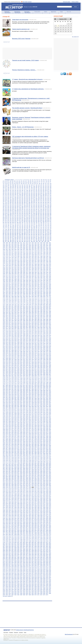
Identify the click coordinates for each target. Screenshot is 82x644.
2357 (30, 349)
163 (43, 188)
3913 (7, 473)
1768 (47, 302)
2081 (18, 327)
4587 (38, 525)
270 (48, 194)
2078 (10, 327)
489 (20, 209)
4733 (18, 537)
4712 (7, 536)
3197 (50, 415)
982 (43, 240)
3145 (47, 411)
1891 (10, 313)
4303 (4, 503)
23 (50, 180)
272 (4, 196)
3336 (10, 427)
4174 (24, 493)
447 (20, 207)
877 (43, 233)
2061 (10, 326)
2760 (15, 381)
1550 (7, 286)
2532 (44, 362)
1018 (41, 243)
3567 (38, 444)
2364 (50, 349)
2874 (50, 389)
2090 (44, 327)
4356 (10, 507)
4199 (47, 494)
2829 (18, 387)
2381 (50, 350)
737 (11, 225)
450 (27, 207)
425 (18, 205)
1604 (15, 290)
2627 (24, 370)
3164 (4, 413)
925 (8, 237)
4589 (44, 525)
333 (48, 199)
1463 (50, 278)
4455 (50, 514)
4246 (36, 498)
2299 (10, 345)
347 (32, 200)
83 (12, 184)
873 (34, 233)
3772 (41, 460)
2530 (38, 362)
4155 (18, 491)
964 (50, 239)
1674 (21, 295)
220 (29, 192)
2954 (36, 396)
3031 (12, 403)
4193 (30, 494)
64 (27, 182)
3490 (12, 439)
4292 (21, 502)
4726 (47, 536)
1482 (7, 280)
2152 (27, 333)
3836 (30, 466)
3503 (50, 439)
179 (32, 189)
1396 (4, 274)
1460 (41, 278)
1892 (12, 313)
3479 (30, 438)
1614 (44, 290)
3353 (10, 428)
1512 (44, 282)
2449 (50, 356)
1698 (41, 297)
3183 (10, 415)
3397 (38, 431)
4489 (50, 517)
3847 (12, 467)
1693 (27, 297)
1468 (15, 279)
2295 (47, 344)
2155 (36, 333)
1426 (41, 275)
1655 (15, 294)
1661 (33, 294)
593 (18, 216)
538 (36, 212)
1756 (12, 302)
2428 (38, 354)
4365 (36, 507)
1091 (7, 250)
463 (8, 208)
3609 (12, 448)
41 (34, 181)
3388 (12, 431)
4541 (4, 522)
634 (15, 219)
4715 (15, 536)
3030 (10, 403)
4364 (33, 507)
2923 (44, 393)
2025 (4, 323)
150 (13, 188)
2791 (7, 384)
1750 (44, 301)
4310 (24, 503)
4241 (21, 498)
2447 (44, 356)
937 (36, 237)
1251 (27, 262)
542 (46, 212)
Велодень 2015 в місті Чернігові (21, 39)
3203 (18, 416)
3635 (38, 450)
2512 (36, 361)
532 (22, 212)
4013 (50, 479)
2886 (36, 391)
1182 (24, 256)
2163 (10, 334)
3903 (27, 471)
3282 (50, 421)
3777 (7, 462)
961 (43, 239)
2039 (44, 323)
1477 (41, 279)
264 (34, 194)
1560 (36, 286)
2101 (27, 329)
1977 (12, 319)
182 (39, 189)
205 (43, 190)
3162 (47, 412)
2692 (15, 376)
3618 (38, 448)
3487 (4, 439)
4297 (36, 502)
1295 (7, 266)
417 (48, 204)
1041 (10, 246)
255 (13, 194)
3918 (21, 473)
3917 (18, 473)
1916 (33, 314)
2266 (12, 342)
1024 (10, 244)
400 (8, 204)
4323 (12, 505)
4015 (7, 481)
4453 (44, 514)
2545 (33, 364)
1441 (36, 276)
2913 (15, 393)
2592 (21, 368)
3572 (4, 446)
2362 (44, 349)
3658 (7, 452)
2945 (10, 396)
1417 (15, 275)
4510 (12, 520)
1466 (10, 279)
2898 (21, 392)
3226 (36, 417)
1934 (36, 315)
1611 (36, 290)
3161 (44, 412)
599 (32, 216)
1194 (10, 258)
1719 (4, 299)
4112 (41, 487)
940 (43, 237)
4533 (30, 521)
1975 (7, 319)
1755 (10, 302)
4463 (24, 516)
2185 (24, 336)
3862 (7, 469)
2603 (4, 369)
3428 (30, 434)
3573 (7, 446)
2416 (4, 354)
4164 (44, 491)
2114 (15, 330)
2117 (24, 330)
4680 (12, 533)
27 (9, 181)
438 (48, 205)
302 (25, 197)
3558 (12, 444)
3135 (18, 411)
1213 (15, 259)
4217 (50, 495)
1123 (50, 251)
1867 (38, 310)
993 (20, 241)
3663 (21, 452)
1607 (24, 290)
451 (29, 207)
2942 (50, 395)
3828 (7, 466)
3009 (47, 400)
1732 (41, 299)
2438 (18, 356)
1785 (47, 303)
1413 (4, 275)
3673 (50, 452)
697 (15, 223)
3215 (4, 417)
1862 (24, 310)
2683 (38, 374)
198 (27, 190)
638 (25, 219)
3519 (47, 440)
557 (32, 213)
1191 (50, 256)
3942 (41, 474)
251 (4, 194)
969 (13, 240)
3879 (7, 470)
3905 (33, 471)
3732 (24, 458)
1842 (15, 309)
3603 (44, 447)
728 (39, 224)
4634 (27, 529)
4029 (47, 481)
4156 (21, 491)
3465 (38, 436)
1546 (44, 284)
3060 (47, 404)
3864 (12, 469)
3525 (15, 442)
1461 (44, 278)
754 (50, 225)
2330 (50, 346)
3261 (38, 420)
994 (22, 241)
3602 (41, 447)
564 (48, 213)
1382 (12, 272)
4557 (50, 522)
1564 (47, 286)
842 (11, 232)
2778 (18, 383)
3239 (24, 419)
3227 (38, 417)
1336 (27, 268)
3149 (10, 412)
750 (41, 225)
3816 (21, 465)
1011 (21, 243)
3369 (7, 430)
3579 (24, 446)
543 (48, 212)
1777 (24, 303)
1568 (10, 287)
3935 (21, 474)
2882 (24, 391)
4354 (4, 507)
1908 (10, 314)
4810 (44, 542)
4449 (33, 514)
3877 (50, 469)
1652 (7, 294)
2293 (41, 344)
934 (29, 237)
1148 (24, 254)
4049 (7, 483)
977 (32, 240)
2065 (21, 326)
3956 (33, 475)
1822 (7, 307)
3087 (27, 407)
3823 (41, 465)
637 (22, 219)
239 (25, 193)
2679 (27, 374)
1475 (36, 279)
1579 (41, 287)
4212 (36, 495)
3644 (15, 451)
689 (46, 221)
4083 (7, 486)
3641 (7, 451)
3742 (4, 459)
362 (18, 201)
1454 (24, 278)
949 (15, 239)
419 (4, 205)
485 (11, 209)
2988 (36, 399)
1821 (4, 307)
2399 (4, 353)
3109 (41, 408)
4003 (21, 479)
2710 (18, 377)
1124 (4, 252)
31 (16, 181)
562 (43, 213)
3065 (12, 405)
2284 (15, 344)
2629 (30, 370)
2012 (15, 322)
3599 (33, 447)
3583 (36, 446)
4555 (44, 522)
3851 (24, 467)
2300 (12, 345)
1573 (24, 287)
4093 (36, 486)
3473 (12, 438)
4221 (12, 497)
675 (13, 221)
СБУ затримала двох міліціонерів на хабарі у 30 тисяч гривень (30, 136)
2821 (44, 385)
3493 (21, 439)
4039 (27, 482)
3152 (18, 412)
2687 (50, 374)
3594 (18, 447)
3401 (50, 431)
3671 (44, 452)
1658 (24, 294)
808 (29, 229)
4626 (4, 529)
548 (11, 213)
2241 (38, 340)
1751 (47, 301)
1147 (21, 254)
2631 (36, 370)
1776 (21, 303)
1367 (18, 271)
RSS (24, 2)
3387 (10, 431)
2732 (33, 379)
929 (18, 237)
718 (15, 224)
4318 (47, 503)
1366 (15, 271)
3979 (50, 477)
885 (13, 235)
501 (48, 209)
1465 (7, 279)
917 (39, 236)
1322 (36, 267)
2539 (15, 364)
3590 (7, 447)
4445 (21, 514)
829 (29, 231)
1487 (21, 280)
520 (43, 211)
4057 (30, 483)
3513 (30, 440)
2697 (30, 376)
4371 (4, 509)
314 (4, 199)
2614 (36, 369)
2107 (44, 329)
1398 (10, 274)
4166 (50, 491)
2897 (18, 392)
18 (41, 180)
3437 (7, 435)
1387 (27, 272)
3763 (15, 460)
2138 (36, 332)
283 (29, 196)
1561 (38, 286)
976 (29, 240)
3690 (50, 454)
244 (36, 193)
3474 (15, 438)
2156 (38, 333)
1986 (38, 319)
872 (32, 233)
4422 (4, 513)
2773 (4, 383)
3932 (12, 474)
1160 (10, 255)
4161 (36, 491)
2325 (36, 346)
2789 (50, 383)
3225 (33, 417)
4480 (24, 517)
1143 (10, 254)
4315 (38, 503)
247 (43, 193)
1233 (24, 260)
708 (41, 223)
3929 (4, 474)
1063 (24, 247)
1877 (18, 311)
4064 (50, 483)
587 (4, 216)
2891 (50, 391)
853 (36, 232)
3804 (36, 463)
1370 (27, 271)
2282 (10, 344)
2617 (44, 369)
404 (18, 204)
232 (8, 193)
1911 (18, 314)
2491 (24, 360)
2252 (21, 341)
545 (4, 213)
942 (48, 237)
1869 (44, 310)
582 (41, 215)
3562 (24, 444)
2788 (47, 383)
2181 (12, 336)
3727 (10, 458)
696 (13, 223)
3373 (18, 430)
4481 (27, 517)
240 (27, 193)
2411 (38, 353)
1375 (41, 271)
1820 (50, 306)
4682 (18, 533)
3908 (41, 471)
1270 (33, 263)
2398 (50, 352)
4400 (38, 510)
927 (13, 237)
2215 (12, 338)
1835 (44, 307)
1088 (47, 248)
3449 (41, 435)
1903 (44, 313)
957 (34, 239)
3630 (24, 450)
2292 (38, 344)
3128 (47, 409)
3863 (10, 469)
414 (41, 204)
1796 (30, 305)
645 (41, 219)
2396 (44, 352)
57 (14, 182)
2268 (18, 342)
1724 (18, 299)
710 (46, 223)
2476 (30, 358)
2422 (21, 354)
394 (43, 203)
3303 (12, 424)
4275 (21, 501)
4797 (7, 542)
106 (8, 185)
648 (48, 219)
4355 (7, 507)
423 (13, 205)
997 (29, 241)
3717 (30, 456)
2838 (44, 387)
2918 (30, 393)
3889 (36, 470)
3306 (21, 424)
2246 (4, 341)
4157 (24, 491)
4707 (41, 534)
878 (46, 233)
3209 (36, 416)
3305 (18, 424)
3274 (27, 421)
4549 (27, 522)
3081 (10, 407)
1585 (10, 288)
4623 (44, 528)
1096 (21, 250)
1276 (50, 263)
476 (39, 208)
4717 (21, 536)
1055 (50, 246)
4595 (12, 526)
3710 (10, 456)
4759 (44, 538)
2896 (15, 392)
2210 (47, 337)
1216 (24, 259)
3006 (38, 400)
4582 (24, 525)
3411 (30, 432)
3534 (41, 442)
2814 (24, 385)
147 (6, 188)
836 (46, 231)
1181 (21, 256)
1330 (10, 268)
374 (46, 201)
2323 (30, 346)
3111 (47, 408)
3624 (7, 450)
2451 (7, 357)
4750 (18, 538)
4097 (47, 486)
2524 (21, 362)
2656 (10, 373)
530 (18, 212)
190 (8, 190)
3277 (36, 421)
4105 (21, 487)
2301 (15, 345)
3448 (38, 435)
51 (3, 182)
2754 (47, 380)
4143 (33, 490)
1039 (4, 246)
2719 (44, 377)
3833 (21, 466)
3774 (47, 460)
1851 (41, 309)
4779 (4, 541)
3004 (33, 400)
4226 (27, 497)
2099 (21, 329)
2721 (50, 377)
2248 (10, 341)
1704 (10, 298)
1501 (12, 282)
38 (29, 181)
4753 (27, 538)
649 (50, 219)
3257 (27, 420)
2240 (36, 340)
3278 (38, 421)
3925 (41, 473)
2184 (21, 336)
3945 (50, 474)
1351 (21, 270)
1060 (15, 247)
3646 (21, 451)
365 (25, 201)
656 (18, 220)
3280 (44, 421)
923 (4, 237)
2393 (36, 352)
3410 (27, 432)
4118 (10, 489)
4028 (44, 481)
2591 (18, 368)
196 (22, 190)
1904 (47, 313)
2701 (41, 376)
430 (29, 205)
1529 (44, 283)
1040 (7, 246)
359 (11, 201)
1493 (38, 280)
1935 (38, 315)
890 (25, 235)
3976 (41, 477)
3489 (10, 439)
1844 (21, 309)
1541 (30, 284)
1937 (44, 315)
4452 (41, 514)
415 (43, 204)
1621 (15, 291)
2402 (12, 353)
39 (31, 181)
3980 (4, 478)
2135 (27, 332)
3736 (36, 458)
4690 (41, 533)
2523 (18, 362)
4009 (38, 479)
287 (39, 196)
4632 (21, 529)
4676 (50, 532)
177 (27, 189)
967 (8, 240)
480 (48, 208)
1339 (36, 268)
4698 (15, 534)
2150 (21, 333)
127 (8, 186)
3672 (47, 452)
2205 (33, 337)
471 (27, 208)
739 (15, 225)
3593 (15, 447)
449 (25, 207)
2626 (21, 370)
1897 (27, 313)
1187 (38, 256)
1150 (30, 254)
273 (6, 196)
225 (41, 192)
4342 (18, 506)
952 (22, 239)
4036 (18, 482)
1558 (30, 286)
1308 (44, 266)
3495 (27, 439)
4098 (50, 486)
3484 (44, 438)
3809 (50, 463)
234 (13, 193)
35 (23, 181)
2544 (30, 364)
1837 (50, 307)
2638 (7, 372)
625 (43, 217)
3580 (27, 446)
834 (41, 231)
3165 (7, 413)
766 (29, 227)
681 (27, 221)
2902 (33, 392)
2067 (27, 326)
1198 (21, 258)
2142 (47, 332)
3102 (21, 408)
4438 (50, 513)
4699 (18, 534)
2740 (7, 380)
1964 (24, 318)
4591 (50, 525)
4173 (21, 493)
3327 (33, 426)
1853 (47, 309)
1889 (4, 313)
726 (34, 224)
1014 (30, 243)
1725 (21, 299)
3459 (21, 436)
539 (39, 212)
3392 (24, 431)
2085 (30, 327)
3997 (4, 479)
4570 (38, 524)
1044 (18, 246)
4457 (7, 516)
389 (32, 203)
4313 (33, 503)
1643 (30, 293)
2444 (36, 356)
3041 (41, 403)
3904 (30, 471)
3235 (12, 419)
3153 (21, 412)
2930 (15, 395)
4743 (47, 537)
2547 (38, 364)
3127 (44, 409)
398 (4, 204)
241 (29, 193)
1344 (50, 268)
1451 (15, 278)
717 (13, 224)
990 (13, 241)
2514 (41, 361)
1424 (36, 275)
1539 (24, 284)
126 (6, 186)
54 (9, 182)
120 (41, 185)
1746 (33, 301)
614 (18, 217)
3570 (47, 444)
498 (41, 209)
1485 (15, 280)
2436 (12, 356)
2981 (15, 399)
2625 (18, 370)
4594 (10, 526)
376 (50, 201)
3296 (41, 423)
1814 (33, 306)
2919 (33, 393)
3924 (38, 473)
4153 (12, 491)
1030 (27, 244)
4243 (27, 498)
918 (41, 236)
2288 (27, 344)
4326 (21, 505)
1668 (4, 295)
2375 (33, 350)
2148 (15, 333)
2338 (24, 348)
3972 (30, 477)
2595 (30, 368)
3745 (12, 459)
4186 (10, 494)
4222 (15, 497)
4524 (4, 521)
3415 (41, 432)
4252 (4, 499)
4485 (38, 517)
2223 (36, 338)
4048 (4, 483)
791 (39, 228)
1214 (18, 259)
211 (8, 192)
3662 (18, 452)
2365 (4, 350)
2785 (38, 383)
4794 (47, 541)
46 (43, 181)
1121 (44, 251)
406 (22, 204)
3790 (44, 462)
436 (43, 205)
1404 (27, 274)
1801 (44, 305)
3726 (7, 458)
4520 (41, 520)
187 (50, 189)
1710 (27, 298)
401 (11, 204)
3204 (21, 416)
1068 (38, 247)
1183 (27, 256)
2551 (50, 364)
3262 (41, 420)
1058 (10, 247)
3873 (38, 469)
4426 (15, 513)
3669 (38, 452)
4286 (4, 502)
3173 (30, 413)
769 (36, 227)
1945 (18, 317)
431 (32, 205)
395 (46, 203)
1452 (18, 278)
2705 (4, 377)
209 (4, 192)
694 (8, 223)
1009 (15, 243)
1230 (15, 260)
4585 (33, 525)
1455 (27, 278)
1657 (21, 294)
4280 (36, 501)
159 (34, 188)
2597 (36, 368)
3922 (33, 473)
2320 (21, 346)
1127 (12, 252)
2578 (30, 366)
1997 (21, 321)
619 (29, 217)
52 (5, 182)
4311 (27, 503)
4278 (30, 501)
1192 (4, 258)
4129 (41, 489)
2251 (18, 341)
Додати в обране (75, 2)
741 (20, 225)
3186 (18, 415)
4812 (50, 542)
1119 (38, 251)
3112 (50, 408)
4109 (33, 487)
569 (11, 215)
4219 (7, 497)
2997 (12, 400)
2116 (21, 330)
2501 (4, 361)
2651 (44, 372)
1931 (27, 315)
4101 (10, 487)
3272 (21, 421)
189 (6, 190)
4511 (15, 520)
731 (46, 224)
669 (48, 220)
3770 (36, 460)
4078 (41, 485)
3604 (47, 447)
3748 (21, 459)
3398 (41, 431)
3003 (30, 400)
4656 (41, 530)
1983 (30, 319)
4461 (18, 516)
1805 (7, 306)
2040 (47, 323)
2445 (38, 356)
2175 (44, 334)
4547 (21, 522)
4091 (30, 486)
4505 (47, 518)
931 (22, 237)
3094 (47, 407)
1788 (7, 305)
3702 (36, 455)
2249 (12, 341)
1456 (30, 278)
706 (36, 223)
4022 (27, 481)
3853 (30, 467)
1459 (38, 278)
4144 (36, 490)
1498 (4, 282)
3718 (33, 456)
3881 (12, 470)
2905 (41, 392)
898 (43, 235)
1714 (38, 298)
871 (29, 233)
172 (15, 189)
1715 (41, 298)
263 (32, 194)
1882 (33, 311)
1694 (30, 297)
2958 (47, 396)
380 (11, 203)
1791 (15, 305)
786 (27, 228)
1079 (21, 248)
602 (39, 216)
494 (32, 209)
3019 (27, 401)
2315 (7, 346)
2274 (36, 342)
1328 (4, 268)
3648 (27, 451)
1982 (27, 319)
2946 (12, 396)
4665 (18, 532)
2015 (24, 322)
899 (46, 235)
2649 (38, 372)
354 (48, 200)
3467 (44, 436)
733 (50, 224)
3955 (30, 475)
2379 (44, 350)
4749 (15, 538)
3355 (15, 428)
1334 (21, 268)
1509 (36, 282)
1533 (7, 284)
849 (27, 232)
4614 (18, 528)
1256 (41, 262)
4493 (12, 518)
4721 (33, 536)
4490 (4, 518)
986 (4, 241)
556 (29, 213)
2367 (10, 350)
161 (39, 188)
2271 (27, 342)
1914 (27, 314)
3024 (41, 401)
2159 (47, 333)
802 (15, 229)
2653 (50, 372)
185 (46, 189)
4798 (10, 542)
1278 (7, 264)
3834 (24, 466)
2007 (50, 321)
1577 (36, 287)
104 (4, 185)
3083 (15, 407)
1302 (27, 266)
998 (32, 241)
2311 (44, 345)
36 (25, 181)
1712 (33, 298)
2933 (24, 395)
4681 (15, 533)
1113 (21, 251)
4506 (50, 518)
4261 (30, 499)
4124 (27, 489)
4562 (15, 524)
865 (15, 233)
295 (8, 197)
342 (20, 200)
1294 (4, 266)
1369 (24, 271)
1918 (38, 314)
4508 (7, 520)
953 (25, 239)
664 (36, 220)
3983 (12, 478)
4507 (4, 520)
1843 (18, 309)
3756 (44, 459)
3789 (41, 462)
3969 (21, 477)
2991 (44, 399)
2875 (4, 391)
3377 (30, 430)
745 (29, 225)
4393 (18, 510)
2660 (21, 373)
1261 (7, 263)
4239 (15, 498)
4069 (15, 485)
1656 (18, 294)
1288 (36, 264)
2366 (7, 350)
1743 (24, 301)
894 (34, 235)
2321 (24, 346)
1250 (24, 262)
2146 (10, 333)
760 (15, 227)
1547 (47, 284)
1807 (12, 306)
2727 (18, 379)
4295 (30, 502)
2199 (15, 337)
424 (15, 205)
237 (20, 193)
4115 (50, 487)
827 (25, 231)
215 (18, 192)
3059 (44, 404)
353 (46, 200)
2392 (33, 352)
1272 (38, 263)
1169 (36, 255)
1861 (21, 310)
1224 (47, 259)
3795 (10, 463)
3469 (50, 436)
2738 (50, 379)
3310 (33, 424)
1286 (30, 264)
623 (39, 217)
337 (8, 200)
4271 (10, 501)
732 (48, 224)
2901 (30, 392)
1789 (10, 305)
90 (25, 184)
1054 (47, 246)
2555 (12, 365)
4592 (4, 526)
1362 (4, 271)
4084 (10, 486)
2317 (12, 346)
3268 (10, 421)
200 (32, 190)
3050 (18, 404)
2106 (41, 329)
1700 (47, 297)
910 (22, 236)
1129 (18, 252)
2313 (50, 345)
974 (25, 240)
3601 (38, 447)
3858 (44, 467)
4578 (12, 525)
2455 (18, 357)
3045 (4, 404)
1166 (27, 255)
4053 (18, 483)
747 (34, 225)
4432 (33, 513)
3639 (50, 450)
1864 (30, 310)
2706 (7, 377)
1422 (30, 275)
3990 (33, 478)
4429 (24, 513)
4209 (27, 495)
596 (25, 216)
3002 (27, 400)
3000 (21, 400)
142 (43, 186)
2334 (12, 348)
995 (25, 241)
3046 (7, 404)
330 (41, 199)
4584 (30, 525)
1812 (27, 306)
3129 (50, 409)
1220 (36, 259)
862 (8, 233)
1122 (47, 251)
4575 (4, 525)
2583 (44, 366)
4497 (24, 518)
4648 (18, 530)
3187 (21, 415)
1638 (15, 293)
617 (25, 217)
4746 (7, 538)
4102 (12, 487)
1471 (24, 279)
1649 (47, 293)
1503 (18, 282)
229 (50, 192)
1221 (38, 259)
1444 (44, 276)
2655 (7, 373)
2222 (33, 338)
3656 (50, 451)
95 (34, 184)
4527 (12, 521)
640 (29, 219)
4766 (15, 540)
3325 (27, 426)
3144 (44, 411)
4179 (38, 493)
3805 (38, 463)
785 (25, 228)
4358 (15, 507)
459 (48, 207)
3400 (47, 431)
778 (8, 228)
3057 (38, 404)
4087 (18, 486)
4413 (27, 512)
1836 (47, 307)
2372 (24, 350)
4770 (27, 540)
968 (11, 240)
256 (15, 194)
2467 (4, 358)
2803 (41, 384)
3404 (10, 432)
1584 (7, 288)
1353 (27, 270)
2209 (44, 337)
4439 (4, 514)
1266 (21, 263)
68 (34, 182)
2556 (15, 365)
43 (38, 181)
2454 (15, 357)
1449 (10, 278)
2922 (41, 393)
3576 (15, 446)
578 (32, 215)
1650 (50, 293)
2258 (38, 341)
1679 (36, 295)
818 (4, 231)
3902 (24, 471)
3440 (15, 435)
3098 (10, 408)
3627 (15, 450)
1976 (10, 319)
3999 (10, 479)
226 (43, 192)
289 (43, 196)
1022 (4, 244)
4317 (44, 503)
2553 (7, 365)
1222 (41, 259)
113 (25, 185)
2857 (50, 388)
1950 (33, 317)
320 (18, 199)
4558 (4, 524)
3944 (47, 474)
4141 (27, 490)
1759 (21, 302)
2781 (27, 383)
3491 (15, 439)
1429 (50, 275)
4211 (33, 495)
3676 (10, 454)
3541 (12, 443)
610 (8, 217)
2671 (4, 374)
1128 (15, 252)
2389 (24, 352)
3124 (36, 409)
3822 (38, 465)
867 (20, 233)
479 (46, 208)
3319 (10, 426)
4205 (15, 495)
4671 (36, 532)
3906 (36, 471)
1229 (12, 260)
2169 (27, 334)
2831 (24, 387)
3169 (18, 413)
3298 (47, 423)
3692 (7, 455)
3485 (47, 438)
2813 (21, 385)
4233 (47, 497)
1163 (18, 255)
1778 (27, 303)
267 (41, 194)
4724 (41, 536)
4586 (36, 525)
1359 (44, 270)
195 (20, 190)
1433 (12, 276)
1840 (10, 309)
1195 (12, 258)
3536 (47, 442)
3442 (21, 435)
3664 (24, 452)
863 (11, 233)
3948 (10, 475)
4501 (36, 518)
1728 (30, 299)
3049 (15, 404)
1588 (18, 288)
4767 (18, 540)
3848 (15, 467)
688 (43, 221)
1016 (36, 243)
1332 (15, 268)
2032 (24, 323)
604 (43, 216)
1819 (47, 306)
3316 (50, 424)
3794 (7, 463)
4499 (30, 518)
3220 (18, 417)
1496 (47, 280)
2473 (21, 358)
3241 (30, 419)
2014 (21, 322)
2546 (36, 364)
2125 (47, 330)
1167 (30, 255)
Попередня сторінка (9, 180)
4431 (30, 513)
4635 (30, 529)
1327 (50, 267)
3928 (50, 473)
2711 (21, 377)
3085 (21, 407)
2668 (44, 373)
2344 (41, 348)
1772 (10, 303)
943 (50, 237)
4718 (24, 536)
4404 (50, 510)
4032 (7, 482)
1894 (18, 313)
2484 (4, 360)
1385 (21, 272)
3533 (38, 442)
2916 (24, 393)
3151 (15, 412)
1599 (50, 288)
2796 (21, 384)
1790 (12, 305)
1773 (12, 303)
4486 (41, 517)
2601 (47, 368)
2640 (12, 372)
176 (25, 189)
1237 (36, 260)
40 (32, 181)
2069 (33, 326)
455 (39, 207)
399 (6, 204)
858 (48, 232)
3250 (7, 420)
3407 (18, 432)
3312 (38, 424)
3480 (33, 438)
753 (48, 225)
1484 (12, 280)
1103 (41, 250)
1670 (10, 295)
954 (27, 239)
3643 (12, 451)
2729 (24, 379)
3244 (38, 419)
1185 (33, 256)
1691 (21, 297)
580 (36, 215)
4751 (21, 538)
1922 (50, 314)
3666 (30, 452)
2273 (33, 342)
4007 (33, 479)
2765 (30, 381)
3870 (30, 469)
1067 (36, 247)
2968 (27, 397)
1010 (18, 243)
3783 (24, 462)
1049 (33, 246)
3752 (33, 459)
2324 (33, 346)
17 (40, 180)
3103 (24, 408)
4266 (44, 499)
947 (11, 239)
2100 (24, 329)
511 (22, 211)
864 (13, 233)
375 (48, 201)
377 (4, 203)
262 (29, 194)
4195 (36, 494)
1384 (18, 272)
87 (20, 184)
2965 (18, 397)
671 (4, 221)
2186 (27, 336)
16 (38, 180)
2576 (24, 366)
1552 (12, 286)
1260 (4, 263)
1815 (36, 306)
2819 (38, 385)
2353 (18, 349)
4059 (36, 483)
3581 (30, 446)
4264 (38, 499)
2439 (21, 356)
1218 (30, 259)
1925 (10, 315)
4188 (15, 494)
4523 (50, 520)
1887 (47, 311)
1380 (7, 272)
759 (13, 227)
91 (27, 184)
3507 (12, 440)
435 (41, 205)
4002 (18, 479)
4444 (18, 514)
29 (12, 181)
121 (43, 185)
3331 (44, 426)
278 (18, 196)
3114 (7, 409)
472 (29, 208)
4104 (18, 487)
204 (41, 190)
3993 (41, 478)
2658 (15, 373)
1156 (47, 254)
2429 (41, 354)
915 (34, 236)
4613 (15, 528)
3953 (24, 475)
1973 (50, 318)
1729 (33, 299)
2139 (38, 332)
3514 (33, 440)
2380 (47, 350)
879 (48, 233)
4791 (38, 541)
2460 (33, 357)
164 (46, 188)
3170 (21, 413)
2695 (24, 376)
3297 (44, 423)
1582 (50, 287)
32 (18, 181)
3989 (30, 478)
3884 (21, 470)
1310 (50, 266)
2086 (33, 327)
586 (50, 215)
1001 (40, 241)
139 (36, 186)
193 (15, 190)
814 (43, 229)
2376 (36, 350)
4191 (24, 494)
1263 (12, 263)
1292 (47, 264)
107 (11, 185)
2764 (27, 381)
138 (34, 186)
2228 (50, 338)
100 (43, 184)
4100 (7, 487)
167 (4, 189)
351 (41, 200)
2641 (15, 372)
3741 (50, 458)
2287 (24, 344)
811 (36, 229)
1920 (44, 314)
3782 (21, 462)
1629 (38, 291)
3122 (30, 409)
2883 (27, 391)
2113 (12, 330)
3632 (30, 450)
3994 (44, 478)
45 (41, 181)
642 (34, 219)
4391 (12, 510)
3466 (41, 436)
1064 (27, 247)
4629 (12, 529)
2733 (36, 379)
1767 (44, 302)
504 (6, 211)
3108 (38, 408)
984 (48, 240)
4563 (18, 524)
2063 (15, 326)
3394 (30, 431)
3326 (30, 426)
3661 (15, 452)
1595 (38, 288)
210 (6, 192)
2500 (50, 360)
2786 (41, 383)
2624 (15, 370)
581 (39, 215)
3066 (15, 405)
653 (11, 220)
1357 (38, 270)
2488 (15, 360)
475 (36, 208)
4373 (10, 509)
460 (50, 207)
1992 (7, 321)
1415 (10, 275)
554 (25, 213)
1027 (18, 244)
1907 (7, 314)
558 (34, 213)
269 (46, 194)
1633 (50, 291)
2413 (44, 353)
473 (32, 208)
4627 (7, 529)
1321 (33, 267)
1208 (50, 258)
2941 (47, 395)
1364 (10, 271)
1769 (50, 302)
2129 (10, 332)
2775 (10, 383)
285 (34, 196)
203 (39, 190)
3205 (24, 416)
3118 (18, 409)
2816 (30, 385)
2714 (30, 377)
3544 (21, 443)
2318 (15, 346)
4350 (41, 506)
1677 (30, 295)
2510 (30, 361)
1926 (12, 315)
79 (5, 184)
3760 (7, 460)
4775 (41, 540)
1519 (15, 283)
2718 (41, 377)
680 (25, 221)
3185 (15, 415)
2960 (4, 397)
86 (18, 184)
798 (6, 229)
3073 (36, 405)
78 (3, 184)
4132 (50, 489)
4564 (21, 524)
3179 (47, 413)
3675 (7, 454)
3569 (44, 444)
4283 (44, 501)
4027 (41, 481)
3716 (27, 456)
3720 (38, 456)
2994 (4, 400)
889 (22, 235)
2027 (10, 323)
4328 (27, 505)
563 (46, 213)
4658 (47, 530)
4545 (15, 522)
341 (18, 200)
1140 (50, 252)
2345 (44, 348)
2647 (33, 372)
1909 (12, 314)
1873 (7, 311)
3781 (18, 462)
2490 (21, 360)
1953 (41, 317)
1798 (36, 305)
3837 (33, 466)
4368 (44, 507)
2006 (47, 321)
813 (41, 229)
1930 (24, 315)
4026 (38, 481)
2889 (44, 391)
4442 (12, 514)
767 (32, 227)
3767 (27, 460)
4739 (36, 537)
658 (22, 220)
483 (6, 209)
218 (25, 192)
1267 (24, 263)
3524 (12, 442)
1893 (15, 313)
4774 (38, 540)
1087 (44, 248)
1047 (27, 246)
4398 (33, 510)
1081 (27, 248)
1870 (47, 310)
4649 (21, 530)
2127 (4, 332)
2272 (30, 342)
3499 (38, 439)
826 (22, 231)
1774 (15, 303)
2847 (21, 388)
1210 (7, 259)
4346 (30, 506)
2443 (33, 356)
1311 (4, 267)
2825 (7, 387)
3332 (47, 426)
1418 (18, 275)
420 (6, 205)
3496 (30, 439)
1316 (18, 267)
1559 (33, 286)
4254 (10, 499)
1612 (38, 290)
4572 (44, 524)
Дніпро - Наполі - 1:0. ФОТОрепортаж (23, 127)
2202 (24, 337)
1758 (18, 302)
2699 (36, 376)
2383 (7, 352)
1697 (38, 297)
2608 (18, 369)
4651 (27, 530)
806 (25, 229)
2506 (18, 361)
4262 (33, 499)
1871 (50, 310)
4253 (7, 499)
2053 (36, 325)
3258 (30, 420)
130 (15, 186)
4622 (41, 528)
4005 (27, 479)
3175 (36, 413)
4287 (7, 502)
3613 (24, 448)
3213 (47, 416)
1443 (41, 276)
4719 (27, 536)
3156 (30, 412)
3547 (30, 443)
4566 (27, 524)
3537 (50, 442)
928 (15, 237)
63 (25, 182)
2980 (12, 399)
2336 (18, 348)
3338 (15, 427)
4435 (41, 513)
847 (22, 232)
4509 (10, 520)
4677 (4, 533)
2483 (50, 358)
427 (22, 205)
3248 (50, 419)
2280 (4, 344)
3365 (44, 428)
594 (20, 216)
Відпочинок (54, 12)
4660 (4, 532)
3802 (30, 463)
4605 (41, 526)
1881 (30, 311)
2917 (27, 393)
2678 (24, 374)
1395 (50, 272)
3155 (27, 412)
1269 (30, 263)
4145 (38, 490)
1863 (27, 310)
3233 (7, 419)
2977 (4, 399)
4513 (21, 520)
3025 (44, 401)
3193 (38, 415)
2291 (36, 344)
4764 (10, 540)
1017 (38, 243)
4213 (38, 495)
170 (11, 189)
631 (8, 219)
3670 (41, 452)
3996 (50, 478)
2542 (24, 364)
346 (29, 200)
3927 (47, 473)
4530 (21, 521)
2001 (33, 321)
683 (32, 221)
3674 (4, 454)
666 (41, 220)
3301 (7, 424)
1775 (18, 303)
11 (29, 180)
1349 (15, 270)
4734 (21, 537)
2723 (7, 379)
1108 (7, 251)
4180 (41, 493)
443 (11, 207)
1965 (27, 318)
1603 (12, 290)
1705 (12, 298)
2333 (10, 348)
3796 (12, 463)
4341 (15, 506)
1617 (4, 291)
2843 (10, 388)
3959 (41, 475)
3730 (18, 458)
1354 (30, 270)
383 (18, 203)
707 (39, 223)
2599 (41, 368)
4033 (10, 482)
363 (20, 201)
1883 (36, 311)
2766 (33, 381)
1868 (41, 310)
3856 (38, 467)
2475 (27, 358)
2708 (12, 377)
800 (11, 229)
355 (50, 200)
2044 (10, 325)
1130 (21, 252)
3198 (4, 416)
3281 (47, 421)
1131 (24, 252)
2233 (15, 340)
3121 (27, 409)
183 (41, 189)
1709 (24, 298)
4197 (41, 494)
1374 (38, 271)
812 (39, 229)
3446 (33, 435)
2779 (21, 383)
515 (32, 211)
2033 (27, 323)
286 (36, 196)
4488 (47, 517)
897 (41, 235)
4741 (41, 537)
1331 (12, 268)
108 (13, 185)
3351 (4, 428)
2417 (7, 354)
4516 (30, 520)
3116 (12, 409)
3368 (4, 430)
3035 (24, 403)
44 (40, 181)
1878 (21, 311)
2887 (38, 391)
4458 (10, 516)
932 (25, 237)
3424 (18, 434)
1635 (7, 293)
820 (8, 231)
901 (50, 235)
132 (20, 186)
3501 (44, 439)
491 (25, 209)
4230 (38, 497)
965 (4, 240)
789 (34, 228)
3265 (50, 420)
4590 (47, 525)
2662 (27, 373)
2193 (47, 336)
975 (27, 240)
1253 (33, 262)
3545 (24, 443)
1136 (38, 252)
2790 (4, 384)
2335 (15, 348)
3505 (7, 440)
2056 (44, 325)
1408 (38, 274)
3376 (27, 430)
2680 (30, 374)
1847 (30, 309)
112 (22, 185)
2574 (18, 366)
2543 (27, 364)
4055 (24, 483)
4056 (27, 483)
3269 (12, 421)
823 (15, 231)
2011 (12, 322)
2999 (18, 400)
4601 (30, 526)
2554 (10, 365)
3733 (27, 458)
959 (39, 239)
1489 (27, 280)
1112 (18, 251)
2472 (18, 358)
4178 (36, 493)
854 (39, 232)
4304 (7, 503)
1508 (33, 282)
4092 (33, 486)
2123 (41, 330)
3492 (18, 439)
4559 (7, 524)
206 (46, 190)
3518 (44, 440)
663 (34, 220)
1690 (18, 297)
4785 (21, 541)
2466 (50, 357)
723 (27, 224)
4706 (38, 534)
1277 (4, 264)
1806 (10, 306)
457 (43, 207)
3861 (4, 469)
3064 (10, 405)
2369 (15, 350)
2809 (10, 385)
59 (18, 182)
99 (41, 184)
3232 (4, 419)
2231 (10, 340)
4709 (47, 534)
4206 (18, 495)
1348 (12, 270)
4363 (30, 507)
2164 (12, 334)
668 (46, 220)
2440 (24, 356)
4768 (21, 540)
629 (4, 219)
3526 (18, 442)
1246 (12, 262)
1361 (50, 270)
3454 (7, 436)
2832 (27, 387)
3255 (21, 420)
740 (18, 225)
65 (29, 182)
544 (50, 212)
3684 (33, 454)
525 (6, 212)
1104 (44, 250)
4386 (47, 509)
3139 (30, 411)
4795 (50, 541)
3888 (33, 470)
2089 (41, 327)
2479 (38, 358)
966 (6, 240)
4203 (10, 495)
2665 (36, 373)
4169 (10, 493)
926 (11, 237)
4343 (21, 506)
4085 (12, 486)
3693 (10, 455)
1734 (47, 299)
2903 (36, 392)
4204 (12, 495)
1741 (18, 301)
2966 (21, 397)
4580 (18, 525)
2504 (12, 361)
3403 (7, 432)
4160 (33, 491)
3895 (4, 471)
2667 (41, 373)
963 (48, 239)
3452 (50, 435)
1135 (36, 252)
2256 (33, 341)
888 (20, 235)
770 (39, 227)
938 (39, 237)
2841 (4, 388)
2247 (7, 341)
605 (46, 216)
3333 (50, 426)
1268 (27, 263)
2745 (21, 380)
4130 (44, 489)
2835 (36, 387)
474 (34, 208)
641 (32, 219)
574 (22, 215)
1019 (44, 243)
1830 (30, 307)
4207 (21, 495)
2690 (10, 376)
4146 (41, 490)
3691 (4, 455)
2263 (4, 342)
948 (13, 239)
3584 (38, 446)
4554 (41, 522)
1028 (21, 244)
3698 (24, 455)
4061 (41, 483)
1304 (33, 266)
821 (11, 231)
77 (50, 182)
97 (38, 184)
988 (8, 241)
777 (6, 228)
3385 (4, 431)
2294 (44, 344)
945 (6, 239)
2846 (18, 388)
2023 (47, 322)
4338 (7, 506)
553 (22, 213)
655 (15, 220)
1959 (10, 318)
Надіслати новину (67, 2)
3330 (41, 426)
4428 (21, 513)
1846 (27, 309)
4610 (7, 528)
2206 (36, 337)
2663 (30, 373)
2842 (7, 388)
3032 (15, 403)
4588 (41, 525)
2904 (38, 392)
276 (13, 196)
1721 (10, 299)
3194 (41, 415)
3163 (50, 412)
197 (25, 190)
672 (6, 221)
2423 (24, 354)
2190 (38, 336)
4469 (41, 516)
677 (18, 221)
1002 (42, 241)
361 (15, 201)
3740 (47, 458)
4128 (38, 489)
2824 (4, 387)
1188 (41, 256)
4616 (24, 528)
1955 (47, 317)
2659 (18, 373)
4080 (47, 485)
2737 (47, 379)
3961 (47, 475)
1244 (7, 262)
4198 (44, 494)
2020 (38, 322)
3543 (18, 443)
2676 (18, 374)
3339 (18, 427)
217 (22, 192)
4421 (50, 512)
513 (27, 211)
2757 (7, 381)
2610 (24, 369)
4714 (12, 536)
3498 (36, 439)
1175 (4, 256)
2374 (30, 350)
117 (34, 185)
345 (27, 200)
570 (13, 215)
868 (22, 233)
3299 (50, 423)
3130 (4, 411)
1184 (30, 256)
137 (32, 186)
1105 (47, 250)
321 (20, 199)
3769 (33, 460)
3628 (18, 450)
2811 (15, 385)
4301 (47, 502)
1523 (27, 283)
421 (8, 205)
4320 (4, 505)
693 (6, 223)
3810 (4, 465)
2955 (38, 396)
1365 (12, 271)
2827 (12, 387)
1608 (27, 290)
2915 (21, 393)
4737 (30, 537)
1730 (36, 299)
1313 (10, 267)
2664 (33, 373)
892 (29, 235)
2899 (24, 392)
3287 (15, 423)
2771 (47, 381)
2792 (10, 384)
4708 (44, 534)
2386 (15, 352)
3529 (27, 442)
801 (13, 229)
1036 (44, 244)
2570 (7, 366)
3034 (21, 403)
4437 (47, 513)
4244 (30, 498)
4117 (7, 489)
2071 (38, 326)
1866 (36, 310)
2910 (7, 393)
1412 (50, 274)
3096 (4, 408)
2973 (41, 397)
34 (21, 181)
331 (43, 199)
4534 (33, 521)
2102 (30, 329)
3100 (15, 408)
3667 (33, 452)
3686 (38, 454)
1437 (24, 276)
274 (8, 196)
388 (29, 203)
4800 (15, 542)
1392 (41, 272)
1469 (18, 279)
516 (34, 211)
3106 (33, 408)
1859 (15, 310)
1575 (30, 287)
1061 (18, 247)
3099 (12, 408)
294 (6, 197)
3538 (4, 443)
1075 (10, 248)
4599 (24, 526)
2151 (24, 333)
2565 (41, 365)
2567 (47, 365)
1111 (15, 251)
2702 (44, 376)
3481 (36, 438)
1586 (12, 288)
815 (46, 229)
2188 (33, 336)
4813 (4, 544)
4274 (18, 501)
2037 (38, 323)
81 (9, 184)
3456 (12, 436)
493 (29, 209)
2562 (33, 365)
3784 (27, 462)
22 (49, 180)
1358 (41, 270)
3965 (10, 477)
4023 (30, 481)
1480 (50, 279)
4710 (50, 534)
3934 (18, 474)
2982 (18, 399)
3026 (47, 401)
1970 (41, 318)
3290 (24, 423)
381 (13, 203)
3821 (36, 465)
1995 (15, 321)
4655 (38, 530)
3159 (38, 412)
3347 (41, 427)
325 (29, 199)
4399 (36, 510)
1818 (44, 306)
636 (20, 219)
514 (29, 211)
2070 (36, 326)
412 (36, 204)
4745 (4, 538)
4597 (18, 526)
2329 (47, 346)
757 (8, 227)
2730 (27, 379)
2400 (7, 353)
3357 (21, 428)
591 (13, 216)
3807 (44, 463)
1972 (47, 318)
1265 (18, 263)
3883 (18, 470)
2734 (38, 379)
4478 (18, 517)
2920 (36, 393)
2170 (30, 334)
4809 (41, 542)
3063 (7, 405)
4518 (36, 520)
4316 (41, 503)
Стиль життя (37, 12)
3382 (44, 430)
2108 (47, 329)
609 (6, 217)
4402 (44, 510)
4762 (4, 540)
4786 (24, 541)
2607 (15, 369)
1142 (7, 254)
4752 (24, 538)
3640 (4, 451)
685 (36, 221)
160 (36, 188)
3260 (36, 420)
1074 (7, 248)
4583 (27, 525)
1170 (38, 255)
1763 (33, 302)
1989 (47, 319)
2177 (50, 334)
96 (36, 184)
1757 (15, 302)
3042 (44, 403)
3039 (36, 403)
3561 (21, 444)
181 (36, 189)
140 (39, 186)
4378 (24, 509)
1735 (50, 299)
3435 (50, 434)
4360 (21, 507)
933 (27, 237)
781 (15, 228)
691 (50, 221)
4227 (30, 497)
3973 (33, 477)
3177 (41, 413)
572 (18, 215)
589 (8, 216)
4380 (30, 509)
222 (34, 192)
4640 (44, 529)
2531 (41, 362)
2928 (10, 395)
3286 (12, 423)
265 (36, 194)
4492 (10, 518)
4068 (12, 485)
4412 (24, 512)
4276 (24, 501)
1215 (21, 259)
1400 (15, 274)
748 (36, 225)
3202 (15, 416)
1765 (38, 302)
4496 (21, 518)
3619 (41, 448)
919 (43, 236)
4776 (44, 540)
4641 (47, 529)
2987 (33, 399)
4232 (44, 497)
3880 (10, 470)
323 (25, 199)
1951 (36, 317)
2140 (41, 332)
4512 (18, 520)
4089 (24, 486)
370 (36, 201)
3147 (4, 412)
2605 (10, 369)
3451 (47, 435)
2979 (10, 399)
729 (41, 224)
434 (39, 205)
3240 (27, 419)
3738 (41, 458)
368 (32, 201)
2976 (50, 397)
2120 (33, 330)
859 (50, 232)
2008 (4, 322)
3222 (24, 417)
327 (34, 199)
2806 (50, 384)
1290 (41, 264)
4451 (38, 514)
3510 (21, 440)
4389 (7, 510)
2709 (15, 377)
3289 (21, 423)
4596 (15, 526)
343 (22, 200)
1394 (47, 272)
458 (46, 207)
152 (18, 188)
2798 (27, 384)
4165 (47, 491)
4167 (4, 493)
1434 (15, 276)
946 (8, 239)
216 (20, 192)
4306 (12, 503)
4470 (44, 516)
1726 (24, 299)
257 (18, 194)
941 (46, 237)
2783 (33, 383)
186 (48, 189)
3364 (41, 428)
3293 (33, 423)
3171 (24, 413)
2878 (12, 391)
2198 (12, 337)
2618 (47, 369)
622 (36, 217)
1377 (47, 271)
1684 (50, 295)
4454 (47, 514)
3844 (4, 467)
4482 (30, 517)
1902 (41, 313)
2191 (41, 336)
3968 (18, 477)
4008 (36, 479)
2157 (41, 333)
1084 (36, 248)
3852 (27, 467)
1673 (18, 295)
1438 (27, 276)
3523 (10, 442)
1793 (21, 305)
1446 (50, 276)
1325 (44, 267)
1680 (38, 295)
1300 (21, 266)
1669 (7, 295)
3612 (21, 448)
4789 (33, 541)
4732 (15, 537)
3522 (7, 442)
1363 (7, 271)
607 (50, 216)
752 (46, 225)
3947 (7, 475)
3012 (7, 401)
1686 (7, 297)
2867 (30, 389)
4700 (21, 534)
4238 (12, 498)
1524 (30, 283)
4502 (38, 518)
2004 (41, 321)
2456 (21, 357)
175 (22, 189)
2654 (4, 373)
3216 (7, 417)
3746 (15, 459)
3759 (4, 460)
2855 (44, 388)
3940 (36, 474)
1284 (24, 264)
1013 (27, 243)
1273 (41, 263)
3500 (41, 439)
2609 (21, 369)
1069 (41, 247)
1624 (24, 291)
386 (25, 203)
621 (34, 217)
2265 (10, 342)
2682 (36, 374)
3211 (41, 416)
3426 (24, 434)
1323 (38, 267)
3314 (44, 424)
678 (20, 221)
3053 (27, 404)
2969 (30, 397)
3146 (50, 411)
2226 (44, 338)
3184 (12, 415)
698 (18, 223)
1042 (12, 246)
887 (18, 235)
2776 (12, 383)
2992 (47, 399)
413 (39, 204)
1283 (21, 264)
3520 (50, 440)
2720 (47, 377)
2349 (7, 349)
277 (15, 196)
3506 (10, 440)
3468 (47, 436)
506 (11, 211)
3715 (24, 456)
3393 (27, 431)
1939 (50, 315)
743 (25, 225)
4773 (36, 540)
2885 (33, 391)
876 (41, 233)
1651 (4, 294)
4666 (21, 532)
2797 (24, 384)
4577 (10, 525)
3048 (12, 404)
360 (13, 201)
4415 (33, 512)
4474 (7, 517)
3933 (15, 474)
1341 (41, 268)
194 (18, 190)
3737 (38, 458)
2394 (38, 352)
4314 (36, 503)
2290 (33, 344)
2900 (27, 392)
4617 (27, 528)
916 (36, 236)
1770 (4, 303)
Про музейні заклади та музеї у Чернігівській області (27, 108)
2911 (10, 393)
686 (39, 221)
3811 (7, 465)
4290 (15, 502)
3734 (30, 458)
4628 (10, 529)
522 (48, 211)
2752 (41, 380)
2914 (18, 393)
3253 (15, 420)
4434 (38, 513)
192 (13, 190)
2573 (15, 366)
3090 (36, 407)
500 (46, 209)
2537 (10, 364)
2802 (38, 384)
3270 (15, 421)
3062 (4, 405)
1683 (47, 295)
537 (34, 212)
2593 (24, 368)
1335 (24, 268)
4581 (21, 525)
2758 (10, 381)
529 (15, 212)
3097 (7, 408)
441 (6, 207)
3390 (18, 431)
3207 (30, 416)
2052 (33, 325)
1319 (27, 267)
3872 (36, 469)
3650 (33, 451)
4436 (44, 513)
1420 (24, 275)
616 (22, 217)
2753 (44, 380)
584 (46, 215)
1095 (18, 250)
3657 (4, 452)
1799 (38, 305)
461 (4, 208)
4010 (41, 479)
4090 (27, 486)
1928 (18, 315)
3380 (38, 430)
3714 (21, 456)
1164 (21, 255)
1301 (24, 266)
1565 (50, 286)
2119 (30, 330)
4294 (27, 502)
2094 (7, 329)
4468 (38, 516)
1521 (21, 283)
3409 (24, 432)
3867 (21, 469)
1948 (27, 317)
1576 (33, 287)
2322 (27, 346)
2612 (30, 369)
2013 (18, 322)
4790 (36, 541)
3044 (50, 403)
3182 (7, 415)
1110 (12, 251)
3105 (30, 408)
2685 (44, 374)
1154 (41, 254)
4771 (30, 540)
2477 (33, 358)
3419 (4, 434)
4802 (21, 542)
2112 (10, 330)
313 (50, 197)
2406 (24, 353)
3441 (18, 435)
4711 (4, 536)
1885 (41, 311)
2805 (47, 384)
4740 (38, 537)
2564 (38, 365)
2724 (10, 379)
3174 (33, 413)
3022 (36, 401)
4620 (36, 528)
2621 (7, 370)
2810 (12, 385)
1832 (36, 307)
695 (11, 223)
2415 (50, 353)
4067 (10, 485)
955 (29, 239)
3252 (12, 420)
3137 (24, 411)
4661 (7, 532)
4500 (33, 518)
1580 (44, 287)
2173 (38, 334)
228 (48, 192)
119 (39, 185)
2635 (47, 370)
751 (43, 225)
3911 (50, 471)
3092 (41, 407)
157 (29, 188)
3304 (15, 424)
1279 (10, 264)
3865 (15, 469)
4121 (18, 489)
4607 (47, 526)
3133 (12, 411)
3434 (47, 434)
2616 (41, 369)
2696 (27, 376)
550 (15, 213)
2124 (44, 330)
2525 (24, 362)
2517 (50, 361)
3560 (18, 444)
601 (36, 216)
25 (5, 181)
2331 (4, 348)
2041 (50, 323)
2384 (10, 352)
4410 (18, 512)
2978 (7, 399)
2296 (50, 344)
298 (15, 197)
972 (20, 240)
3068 (21, 405)
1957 (4, 318)
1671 (12, 295)
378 (6, 203)
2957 (44, 396)
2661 (24, 373)
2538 (12, 364)
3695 (15, 455)
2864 (21, 389)
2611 (27, 369)
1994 (12, 321)
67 (32, 182)
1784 (44, 303)
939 (41, 237)
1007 (10, 243)
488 (18, 209)
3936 (24, 474)
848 (25, 232)
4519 (38, 520)
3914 (10, 473)
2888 (41, 391)
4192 (27, 494)
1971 (44, 318)
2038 (41, 323)
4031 (4, 482)
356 (4, 201)
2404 (18, 353)
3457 (15, 436)
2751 (38, 380)
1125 (7, 252)
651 (6, 220)
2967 (24, 397)
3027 (50, 401)
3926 (44, 473)
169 (8, 189)
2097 (15, 329)
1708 (21, 298)
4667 (24, 532)
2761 (18, 381)
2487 (12, 360)
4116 (4, 489)
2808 (7, 385)
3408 (21, 432)
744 (27, 225)
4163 (41, 491)
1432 (10, 276)
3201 (12, 416)
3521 (4, 442)
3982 (10, 478)
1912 (21, 314)
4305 (10, 503)
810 (34, 229)
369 (34, 201)
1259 (50, 262)
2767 (36, 381)
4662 (10, 532)
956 (32, 239)
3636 (41, 450)
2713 (27, 377)
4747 (10, 538)
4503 (41, 518)
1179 (15, 256)
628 (50, 217)
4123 (24, 489)
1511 (41, 282)
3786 (33, 462)
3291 (27, 423)
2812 (18, 385)
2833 (30, 387)
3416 (44, 432)
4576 (7, 525)
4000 (12, 479)
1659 (27, 294)
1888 (50, 311)
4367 (41, 507)
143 (46, 186)
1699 (44, 297)
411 (34, 204)
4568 (33, 524)
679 (22, 221)
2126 (50, 330)
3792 (50, 462)
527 (11, 212)
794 (46, 228)
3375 (24, 430)
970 (15, 240)
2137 (33, 332)
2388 (21, 352)
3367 (50, 428)
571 (15, 215)
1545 (41, 284)
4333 (41, 505)
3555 (4, 444)
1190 (47, 256)
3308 (27, 424)
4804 (27, 542)
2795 (18, 384)
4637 (36, 529)
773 (46, 227)
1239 (41, 260)
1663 (38, 294)
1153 (38, 254)
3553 (47, 443)
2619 (50, 369)
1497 (50, 280)
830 (32, 231)
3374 (21, 430)
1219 (33, 259)
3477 (24, 438)
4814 (7, 544)
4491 (7, 518)
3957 (36, 475)
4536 (38, 521)
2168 (24, 334)
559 (36, 213)
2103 (33, 329)
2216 (15, 338)
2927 (7, 395)
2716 (36, 377)
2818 (36, 385)
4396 (27, 510)
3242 (33, 419)
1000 (37, 241)
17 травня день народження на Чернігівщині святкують (28, 89)
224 (39, 192)
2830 (21, 387)
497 (39, 209)
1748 (38, 301)
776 (4, 228)
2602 (50, 368)
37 (27, 181)
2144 (4, 333)
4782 (12, 541)
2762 (21, 381)
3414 (38, 432)
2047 (18, 325)
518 (39, 211)
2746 (24, 380)
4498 (27, 518)
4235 (4, 498)
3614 (27, 448)
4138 (18, 490)
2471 (15, 358)
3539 (7, 443)
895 (36, 235)
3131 (7, 411)
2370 (18, 350)
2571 (10, 366)
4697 (12, 534)
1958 (7, 318)
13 (32, 180)
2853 (38, 388)
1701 (50, 297)
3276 (33, 421)
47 (45, 181)
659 (25, 220)
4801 (18, 542)
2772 (50, 381)
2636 (50, 370)
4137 (15, 490)
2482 (47, 358)
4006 (30, 479)
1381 (10, 272)
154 (22, 188)
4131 (47, 489)
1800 (41, 305)
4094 (38, 486)
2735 (41, 379)
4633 (24, 529)
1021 (50, 243)
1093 (12, 250)
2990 (41, 399)
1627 (33, 291)
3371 (12, 430)
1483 (10, 280)
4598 (21, 526)
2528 (33, 362)
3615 (30, 448)
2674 (12, 374)
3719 (36, 456)
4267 (47, 499)
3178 (44, 413)
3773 (44, 460)
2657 (12, 373)
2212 (4, 338)
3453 (4, 436)
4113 (44, 487)
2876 (7, 391)
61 (21, 182)
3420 (7, 434)
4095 (41, 486)
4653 (33, 530)
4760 (47, 538)
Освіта (46, 12)
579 (34, 215)
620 (32, 217)
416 (46, 204)
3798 (18, 463)
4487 (44, 517)
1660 (30, 294)
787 (29, 228)
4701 (24, 534)
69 (36, 182)
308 (39, 197)
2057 (47, 325)
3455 (10, 436)
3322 (18, 426)
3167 (12, 413)
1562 (41, 286)
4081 (50, 485)
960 (41, 239)
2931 (18, 395)
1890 (7, 313)
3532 (36, 442)
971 (18, 240)
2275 (38, 342)
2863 (18, 389)
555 (27, 213)
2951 (27, 396)
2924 (47, 393)
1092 (10, 250)
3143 (41, 411)
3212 (44, 416)
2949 (21, 396)
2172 (36, 334)
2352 (15, 349)
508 (15, 211)
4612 (12, 528)
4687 (33, 533)
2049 (24, 325)
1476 (38, 279)
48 (47, 181)
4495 (18, 518)
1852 (44, 309)
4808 (38, 542)
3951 (18, 475)
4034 (12, 482)
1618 (7, 291)
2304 (24, 345)
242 (32, 193)
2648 (36, 372)
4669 (30, 532)
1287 (33, 264)
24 (3, 181)
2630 (33, 370)
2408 (30, 353)
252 (6, 194)
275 (11, 196)
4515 (27, 520)
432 (34, 205)
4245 (33, 498)
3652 (38, 451)
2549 (44, 364)
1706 (15, 298)
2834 (33, 387)
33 (20, 181)
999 (34, 241)
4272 (12, 501)
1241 (47, 260)
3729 (15, 458)
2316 (10, 346)
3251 (10, 420)
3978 (47, 477)
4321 (7, 505)
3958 (38, 475)
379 (8, 203)
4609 (4, 528)
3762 (12, 460)
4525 (7, 521)
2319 (18, 346)
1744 (27, 301)
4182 (47, 493)
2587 (7, 368)
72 (41, 182)
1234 (27, 260)
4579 (15, 525)
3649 (30, 451)
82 (11, 184)
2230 (7, 340)
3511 (24, 440)
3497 (33, 439)
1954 (44, 317)
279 (20, 196)
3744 (10, 459)
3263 (44, 420)
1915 (30, 314)
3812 (10, 465)
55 (11, 182)
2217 (18, 338)
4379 (27, 509)
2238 (30, 340)
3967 (15, 477)
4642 (50, 529)
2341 (33, 348)
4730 (10, 537)
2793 (12, 384)
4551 (33, 522)
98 (40, 184)
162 (41, 188)
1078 (18, 248)
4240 (18, 498)
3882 (15, 470)
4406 (7, 512)
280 (22, 196)
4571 (41, 524)
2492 (27, 360)
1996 (18, 321)
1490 (30, 280)
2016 (27, 322)
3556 (7, 444)
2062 (12, 326)
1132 (27, 252)
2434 (7, 356)
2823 (50, 385)
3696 (18, 455)
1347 (10, 270)
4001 (15, 479)
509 (18, 211)
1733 (44, 299)
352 (43, 200)
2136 (30, 332)
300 (20, 197)
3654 (44, 451)
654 (13, 220)
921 (48, 236)
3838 (36, 466)
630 (6, 219)
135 (27, 186)
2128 (7, 332)
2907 (47, 392)
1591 (27, 288)
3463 (33, 436)
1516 (7, 283)
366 (27, 201)
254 (11, 194)
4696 (10, 534)
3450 (44, 435)
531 (20, 212)
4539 (47, 521)
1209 (4, 259)
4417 (38, 512)
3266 (4, 421)
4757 (38, 538)
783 (20, 228)
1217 (27, 259)
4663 (12, 532)
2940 (44, 395)
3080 (7, 407)
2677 (21, 374)
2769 (41, 381)
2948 (18, 396)
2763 (24, 381)
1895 (21, 313)
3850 (21, 467)
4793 (44, 541)
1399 (12, 274)
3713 (18, 456)
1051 (38, 246)
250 (50, 193)
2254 (27, 341)
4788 (30, 541)
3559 (15, 444)
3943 (44, 474)
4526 (10, 521)
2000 (30, 321)
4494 (15, 518)
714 (6, 224)
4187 (12, 494)
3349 (47, 427)
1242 (50, 260)
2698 (33, 376)
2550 (47, 364)
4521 (44, 520)
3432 (41, 434)
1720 (7, 299)
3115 (10, 409)
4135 (10, 490)
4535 (36, 521)
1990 (50, 319)
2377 (38, 350)
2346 (47, 348)
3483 (41, 438)
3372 (15, 430)
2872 (44, 389)
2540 (18, 364)
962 (46, 239)
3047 (10, 404)
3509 (18, 440)
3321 (15, 426)
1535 (12, 284)
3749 (24, 459)
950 (18, 239)
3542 (15, 443)
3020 (30, 401)
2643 (21, 372)
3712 (15, 456)
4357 (12, 507)
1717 (47, 298)
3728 (12, 458)
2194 (50, 336)
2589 (12, 368)
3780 (15, 462)
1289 (38, 264)
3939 (33, 474)
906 (13, 236)
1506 (27, 282)
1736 (4, 301)
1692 (24, 297)
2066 (24, 326)
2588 (10, 368)
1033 (36, 244)
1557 (27, 286)
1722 (12, 299)
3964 (7, 477)
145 (50, 186)
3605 (50, 447)
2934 (27, 395)
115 (29, 185)
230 (4, 193)
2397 (47, 352)
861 (6, 233)
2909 (4, 393)
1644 (33, 293)
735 (6, 225)
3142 (38, 411)
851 (32, 232)
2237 (27, 340)
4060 (38, 483)
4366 (38, 507)
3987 (24, 478)
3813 (12, 465)
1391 (38, 272)
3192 (36, 415)
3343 (30, 427)
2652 (47, 372)
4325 (18, 505)
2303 (21, 345)
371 (39, 201)
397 (50, 203)
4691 (44, 533)
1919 (41, 314)
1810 (21, 306)
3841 (44, 466)
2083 (24, 327)
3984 (15, 478)
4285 (50, 501)
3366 (47, 428)
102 (48, 184)
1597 (44, 288)
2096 (12, 329)
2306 (30, 345)
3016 (18, 401)
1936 (41, 315)
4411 (21, 512)
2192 (44, 336)
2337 (21, 348)
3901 (21, 471)
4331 (36, 505)
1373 (36, 271)
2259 (41, 341)
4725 (44, 536)
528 (13, 212)
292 (50, 196)
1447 (4, 278)
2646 (30, 372)
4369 (47, 507)
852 (34, 232)
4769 (24, 540)
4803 (24, 542)
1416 (12, 275)
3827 (4, 466)
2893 (7, 392)
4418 (41, 512)
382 (15, 203)
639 (27, 219)
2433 (4, 356)
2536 (7, 364)
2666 (38, 373)
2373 (27, 350)
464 (11, 208)
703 (29, 223)
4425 (12, 513)
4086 (15, 486)
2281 (7, 344)
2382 (4, 352)
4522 (47, 520)
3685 (36, 454)
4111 (38, 487)
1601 (7, 290)
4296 (33, 502)
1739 (12, 301)
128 (11, 186)
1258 (47, 262)
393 (41, 203)
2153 (30, 333)
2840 (50, 387)
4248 (41, 498)
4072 (24, 485)
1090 (4, 250)
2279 (50, 342)
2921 (38, 393)
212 (11, 192)
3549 (36, 443)
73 (43, 182)
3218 (12, 417)
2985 (27, 399)
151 (15, 188)
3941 (38, 474)
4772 (33, 540)
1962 (18, 318)
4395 (24, 510)
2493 (30, 360)
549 (13, 213)
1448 (7, 278)
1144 (12, 254)
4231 (41, 497)
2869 (36, 389)
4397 (30, 510)
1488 (24, 280)
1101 (36, 250)
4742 (44, 537)
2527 (30, 362)
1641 (24, 293)
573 (20, 215)
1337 (30, 268)
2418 (10, 354)
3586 (44, 446)
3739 (44, 458)
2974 (44, 397)
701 (25, 223)
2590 (15, 368)
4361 (24, 507)
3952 (21, 475)
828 (27, 231)
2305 (27, 345)
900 (48, 235)
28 (11, 181)
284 (32, 196)
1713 (36, 298)
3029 (7, 403)
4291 (18, 502)
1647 (41, 293)
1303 (30, 266)
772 (43, 227)
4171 (15, 493)
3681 (24, 454)
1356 (36, 270)
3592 (12, 447)
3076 (44, 405)
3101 (18, 408)
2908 (50, 392)
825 (20, 231)
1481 (4, 280)
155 (25, 188)
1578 (38, 287)
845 (18, 232)
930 (20, 237)
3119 (21, 409)
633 (13, 219)
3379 (36, 430)
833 (39, 231)
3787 (36, 462)
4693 (50, 533)
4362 (27, 507)
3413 (36, 432)
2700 (38, 376)
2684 (41, 374)
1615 (47, 290)
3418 (50, 432)
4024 (33, 481)
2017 (30, 322)
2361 (41, 349)
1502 (15, 282)
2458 (27, 357)
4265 (41, 499)
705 (34, 223)
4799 (12, 542)
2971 (36, 397)
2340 (30, 348)
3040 (38, 403)
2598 (38, 368)
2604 (7, 369)
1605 (18, 290)
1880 (27, 311)
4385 (44, 509)
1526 (36, 283)
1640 (21, 293)
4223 (18, 497)
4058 (33, 483)
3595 (21, 447)
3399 (44, 431)
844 (15, 232)
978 (34, 240)
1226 (4, 260)
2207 (38, 337)
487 (15, 209)
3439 (12, 435)
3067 (18, 405)
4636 (33, 529)
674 (11, 221)
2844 (12, 388)
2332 (7, 348)
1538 (21, 284)
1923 (4, 315)
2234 (18, 340)
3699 (27, 455)
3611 (18, 448)
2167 (21, 334)
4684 (24, 533)
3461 (27, 436)
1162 (15, 255)
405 (20, 204)
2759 (12, 381)
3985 (18, 478)
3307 (24, 424)
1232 (21, 260)
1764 (36, 302)
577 (29, 215)
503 (4, 211)
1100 (33, 250)
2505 (15, 361)
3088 (30, 407)
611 (11, 217)
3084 (18, 407)
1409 (41, 274)
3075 (41, 405)
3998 (7, 479)
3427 (27, 434)
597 (27, 216)
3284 (7, 423)
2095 (10, 329)
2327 (41, 346)
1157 (50, 254)
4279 (33, 501)
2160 (50, 333)
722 (25, 224)
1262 (10, 263)
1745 (30, 301)
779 (11, 228)
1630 (41, 291)
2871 (41, 389)
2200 (18, 337)
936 (34, 237)
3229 (44, 417)
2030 (18, 323)
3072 (33, 405)
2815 (27, 385)
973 (22, 240)
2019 (36, 322)
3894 (50, 470)
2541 (21, 364)
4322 (10, 505)
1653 (10, 294)
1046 (24, 246)
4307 (15, 503)
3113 (4, 409)
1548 (50, 284)
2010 (10, 322)
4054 (21, 483)
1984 (33, 319)
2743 (15, 380)
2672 (7, 374)
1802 (47, 305)
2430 (44, 354)
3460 (24, 436)
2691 (12, 376)
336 (6, 200)
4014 (4, 481)
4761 (50, 538)
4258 (21, 499)
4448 (30, 514)
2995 (7, 400)
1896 (24, 313)
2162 (7, 334)
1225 (50, 259)
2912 (12, 393)
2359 (36, 349)
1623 (21, 291)
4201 (4, 495)
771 (41, 227)
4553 (38, 522)
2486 (10, 360)
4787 (27, 541)
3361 (33, 428)
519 (41, 211)
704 (32, 223)
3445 (30, 435)
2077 (7, 327)
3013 (10, 401)
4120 (15, 489)
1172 (44, 255)
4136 (12, 490)
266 (39, 194)
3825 (47, 465)
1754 (7, 302)
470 (25, 208)
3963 (4, 477)
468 (20, 208)
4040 (30, 482)
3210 (38, 416)
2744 (18, 380)
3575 (12, 446)
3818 (27, 465)
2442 (30, 356)
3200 (10, 416)
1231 (18, 260)
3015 (15, 401)
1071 (47, 247)
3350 (50, 427)
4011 (44, 479)
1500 (10, 282)
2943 (4, 396)
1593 (33, 288)
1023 (7, 244)
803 (18, 229)
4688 (36, 533)
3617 (36, 448)
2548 (41, 364)
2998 (15, 400)
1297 (12, 266)
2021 (41, 322)
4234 (50, 497)
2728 (21, 379)
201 (34, 190)
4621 (38, 528)
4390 (10, 510)
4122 (21, 489)
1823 (10, 307)
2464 (44, 357)
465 (13, 208)
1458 (36, 278)
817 (50, 229)
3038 (33, 403)
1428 (47, 275)
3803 (33, 463)
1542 (33, 284)
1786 (50, 303)
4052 (15, 483)
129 (13, 186)
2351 (12, 349)
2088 (38, 327)
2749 (33, 380)
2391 (30, 352)
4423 (7, 513)
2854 (41, 388)
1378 (50, 271)
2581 (38, 366)
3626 (12, 450)
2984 (24, 399)
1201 (30, 258)
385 (22, 203)
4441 (10, 514)
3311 (36, 424)
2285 (18, 344)
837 (48, 231)
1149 (27, 254)
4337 (4, 506)
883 (8, 235)
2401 (10, 353)
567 (6, 215)
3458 (18, 436)
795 (48, 228)
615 (20, 217)
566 (4, 215)
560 (39, 213)
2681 (33, 374)
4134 (7, 490)
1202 (33, 258)
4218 (4, 497)
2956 (41, 396)
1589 (21, 288)
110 (18, 185)
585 (48, 215)
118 (36, 185)
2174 (41, 334)
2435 (10, 356)
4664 (15, 532)
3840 (41, 466)
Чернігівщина (7, 12)
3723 (47, 456)
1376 (44, 271)
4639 (41, 529)
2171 (33, 334)
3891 (41, 470)
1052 (41, 246)
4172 (18, 493)
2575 (21, 366)
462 (6, 208)
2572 (12, 366)
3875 (44, 469)
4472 (50, 516)
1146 (18, 254)
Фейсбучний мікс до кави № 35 (21, 167)
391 (36, 203)
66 (31, 182)
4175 (27, 493)
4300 (44, 502)
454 (36, 207)
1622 (18, 291)
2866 (27, 389)
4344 (24, 506)
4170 (12, 493)
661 (29, 220)
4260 (27, 499)
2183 (18, 336)
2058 (50, 325)
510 (20, 211)
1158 (4, 255)
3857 (41, 467)
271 (50, 194)
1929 (21, 315)
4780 (7, 541)
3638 (47, 450)
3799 (21, 463)
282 (27, 196)
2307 (33, 345)
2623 (12, 370)
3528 (24, 442)
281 (25, 196)
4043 (38, 482)
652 (8, 220)
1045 (21, 246)
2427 (36, 354)
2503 (10, 361)
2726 (15, 379)
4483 (33, 517)
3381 (41, 430)
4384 (41, 509)
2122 (38, 330)
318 (13, 199)
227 (46, 192)
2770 (44, 381)
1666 (47, 294)
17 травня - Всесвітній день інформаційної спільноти (27, 79)
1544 (38, 284)
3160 (41, 412)
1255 (38, 262)
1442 (38, 276)
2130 (12, 332)
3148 (7, 412)
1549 (4, 286)
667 (43, 220)
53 (7, 182)
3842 (47, 466)
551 (18, 213)
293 (4, 197)
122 (46, 185)
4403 (47, 510)
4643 (4, 530)
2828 (15, 387)
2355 (24, 349)
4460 (15, 516)
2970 (33, 397)
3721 (41, 456)
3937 (27, 474)
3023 (38, 401)
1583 (4, 288)
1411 (47, 274)
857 (46, 232)
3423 (15, 434)
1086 (41, 248)
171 (13, 189)
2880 (18, 391)
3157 (33, 412)
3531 (33, 442)
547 (8, 213)
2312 (47, 345)
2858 (4, 389)
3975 (38, 477)
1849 (36, 309)
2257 (36, 341)
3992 (38, 478)
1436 (21, 276)
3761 (10, 460)
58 (16, 182)
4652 (30, 530)
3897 (10, 471)
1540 (27, 284)
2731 (30, 379)
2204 (30, 337)
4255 (12, 499)
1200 (27, 258)
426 (20, 205)
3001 (24, 400)
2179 (7, 336)
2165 (15, 334)
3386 (7, 431)
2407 (27, 353)
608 (4, 217)
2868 (33, 389)
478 (43, 208)
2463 (41, 357)
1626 (30, 291)
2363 (47, 349)
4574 (50, 524)
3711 (12, 456)
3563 (27, 444)
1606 (21, 290)
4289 (12, 502)
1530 (47, 283)
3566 (36, 444)
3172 (27, 413)
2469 (10, 358)
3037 (30, 403)
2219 (24, 338)
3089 (33, 407)
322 (22, 199)
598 (29, 216)
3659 (10, 452)
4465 (30, 516)
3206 (27, 416)
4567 (30, 524)
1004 (48, 241)
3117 (15, 409)
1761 (27, 302)
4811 (47, 542)
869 (25, 233)
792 (41, 228)
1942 (10, 317)
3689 (47, 454)
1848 (33, 309)
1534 (10, 284)
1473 (30, 279)
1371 (30, 271)
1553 (15, 286)
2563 (36, 365)
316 (8, 199)
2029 (15, 323)
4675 (47, 532)
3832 (18, 466)
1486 (18, 280)
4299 (41, 502)
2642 (18, 372)
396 (48, 203)
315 (6, 199)
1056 (4, 247)
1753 (4, 302)
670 (50, 220)
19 (43, 180)
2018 (33, 322)
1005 (4, 243)
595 (22, 216)
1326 (47, 267)
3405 (12, 432)
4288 (10, 502)
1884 (38, 311)
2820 (41, 385)
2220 (27, 338)
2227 (47, 338)
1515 (4, 283)
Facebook (30, 2)
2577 (27, 366)
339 (13, 200)
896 (39, 235)
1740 (15, 301)
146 (4, 188)
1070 (44, 247)
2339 (27, 348)
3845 (7, 467)
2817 (33, 385)
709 (43, 223)
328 (36, 199)
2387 (18, 352)
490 (22, 209)
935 (32, 237)
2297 (4, 345)
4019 (18, 481)
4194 (33, 494)
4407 (10, 512)
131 (18, 186)
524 (4, 212)
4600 (27, 526)
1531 (50, 283)
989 (11, 241)
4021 (24, 481)
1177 (10, 256)
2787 (44, 383)
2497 (41, 360)
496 (36, 209)
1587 (15, 288)
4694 (4, 534)
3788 (38, 462)
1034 (38, 244)
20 (45, 180)
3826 (50, 465)
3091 (38, 407)
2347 (50, 348)
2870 (38, 389)
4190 (21, 494)
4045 (44, 482)
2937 (36, 395)
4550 (30, 522)
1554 (18, 286)
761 (18, 227)
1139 (47, 252)
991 (15, 241)
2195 (4, 337)
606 (48, 216)
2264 (7, 342)
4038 (24, 482)
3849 (18, 467)
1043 (15, 246)
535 (29, 212)
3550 (38, 443)
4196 (38, 494)
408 (27, 204)
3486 (50, 438)
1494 (41, 280)
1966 (30, 318)
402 (13, 204)
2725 (12, 379)
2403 (15, 353)
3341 (24, 427)
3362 (36, 428)
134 (25, 186)
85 (16, 184)
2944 (7, 396)
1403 (24, 274)
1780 (33, 303)
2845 (15, 388)
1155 (44, 254)
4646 (12, 530)
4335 (47, 505)
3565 (33, 444)
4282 (41, 501)
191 (11, 190)
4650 (24, 530)
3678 (15, 454)
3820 (33, 465)
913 (29, 236)
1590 (24, 288)
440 (4, 207)
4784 (18, 541)
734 (4, 225)
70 (38, 182)
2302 (18, 345)
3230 (47, 417)
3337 (12, 427)
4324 (15, 505)
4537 (41, 521)
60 (20, 182)
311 (46, 197)
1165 (24, 255)
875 (39, 233)
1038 (50, 244)
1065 (30, 247)
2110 (4, 330)
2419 (12, 354)
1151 (33, 254)
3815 (18, 465)
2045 (12, 325)
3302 (10, 424)
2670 (50, 373)
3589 (4, 447)
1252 (30, 262)
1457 (33, 278)
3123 (33, 409)
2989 (38, 399)
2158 (44, 333)
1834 (41, 307)
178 (29, 189)
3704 (41, 455)
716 (11, 224)
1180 (18, 256)
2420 (15, 354)
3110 (44, 408)
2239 (33, 340)
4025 (36, 481)
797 (4, 229)
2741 (10, 380)
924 (6, 237)
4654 (36, 530)
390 (34, 203)
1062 (21, 247)
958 (36, 239)
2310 (41, 345)
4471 (47, 516)
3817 (24, 465)
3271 (18, 421)
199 (29, 190)
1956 (50, 317)
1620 (12, 291)
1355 (33, 270)
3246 (44, 419)
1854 (50, 309)
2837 (41, 387)
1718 (50, 298)
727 (36, 224)
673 (8, 221)
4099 (4, 487)
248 (46, 193)
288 (41, 196)
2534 (50, 362)
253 (8, 194)
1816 (38, 306)
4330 (33, 505)
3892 (44, 470)
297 (13, 197)
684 (34, 221)
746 (32, 225)
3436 (4, 435)
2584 (47, 366)
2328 (44, 346)
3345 (36, 427)
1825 (15, 307)
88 (21, 184)
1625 (27, 291)
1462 (47, 278)
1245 (10, 262)
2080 (15, 327)
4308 (18, 503)
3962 (50, 475)
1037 (47, 244)
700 (22, 223)
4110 (36, 487)
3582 (33, 446)
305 (32, 197)
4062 (44, 483)
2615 (38, 369)
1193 (7, 258)
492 (27, 209)
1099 (30, 250)
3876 (47, 469)
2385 (12, 352)
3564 (30, 444)
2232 (12, 340)
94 (32, 184)
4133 (4, 490)
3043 (47, 403)
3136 (21, 411)
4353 (50, 506)
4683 (21, 533)
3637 (44, 450)
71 (40, 182)
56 (12, 182)
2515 (44, 361)
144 (48, 186)
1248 (18, 262)
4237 (10, 498)
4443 (15, 514)
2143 (50, 332)
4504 (44, 518)
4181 (44, 493)
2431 (47, 354)
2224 (38, 338)
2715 (33, 377)
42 (36, 181)
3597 (27, 447)
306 (34, 197)
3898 (12, 471)
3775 (50, 460)
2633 (41, 370)
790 (36, 228)
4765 (12, 540)
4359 (18, 507)
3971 (27, 477)
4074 (30, 485)
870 (27, 233)
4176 (30, 493)
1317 (21, 267)
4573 (47, 524)
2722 (4, 379)
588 (6, 216)
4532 (27, 521)
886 (15, 235)
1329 (7, 268)
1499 (7, 282)
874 (36, 233)
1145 (15, 254)
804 (20, 229)
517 (36, 211)
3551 (41, 443)
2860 (10, 389)
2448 (47, 356)
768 (34, 227)
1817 (41, 306)
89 (23, 184)
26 (7, 181)
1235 (30, 260)
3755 (41, 459)
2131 (15, 332)
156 (27, 188)
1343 (47, 268)
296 (11, 197)
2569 (4, 366)
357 (6, 201)
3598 (30, 447)
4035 (15, 482)
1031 (30, 244)
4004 (24, 479)
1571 (18, 287)
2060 (7, 326)
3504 (4, 440)
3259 (33, 420)
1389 (33, 272)
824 (18, 231)
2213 (7, 338)
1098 (27, 250)
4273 (15, 501)
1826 (18, 307)
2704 (50, 376)
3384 (50, 430)
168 (6, 189)
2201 (21, 337)
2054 (38, 325)
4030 (50, 481)
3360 (30, 428)
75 (47, 182)
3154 (24, 412)
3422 (12, 434)
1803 (50, 305)
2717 (38, 377)
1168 (33, 255)
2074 (47, 326)
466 (15, 208)
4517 (33, 520)
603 (41, 216)
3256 (24, 420)
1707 (18, 298)
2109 (50, 329)
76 (49, 182)
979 (36, 240)
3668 (36, 452)
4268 (50, 499)
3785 (30, 462)
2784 (36, 383)
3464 (36, 436)
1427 (44, 275)
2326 (38, 346)
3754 (38, 459)
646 (43, 219)
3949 (12, 475)
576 (27, 215)
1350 (18, 270)
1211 (10, 259)
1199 (24, 258)
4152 (10, 491)
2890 (47, 391)
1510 (38, 282)
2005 (44, 321)
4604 (38, 526)
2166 (18, 334)
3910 (47, 471)
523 (50, 211)
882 (6, 235)
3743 (7, 459)
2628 (27, 370)
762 (20, 227)
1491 (33, 280)
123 (48, 185)
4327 (24, 505)
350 (39, 200)
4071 (21, 485)
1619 (10, 291)
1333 (18, 268)
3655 (47, 451)
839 (4, 232)
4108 (30, 487)
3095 (50, 407)
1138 (44, 252)
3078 (50, 405)
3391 (21, 431)
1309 (47, 266)
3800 (24, 463)
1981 (24, 319)
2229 (4, 340)
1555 (21, 286)
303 (27, 197)
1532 (4, 284)
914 (32, 236)
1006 (7, 243)
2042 (4, 325)
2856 (47, 388)
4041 (33, 482)
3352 (7, 428)
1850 (38, 309)
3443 (24, 435)
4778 (50, 540)
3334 (4, 427)
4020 (21, 481)
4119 (12, 489)
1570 (15, 287)
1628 (36, 291)
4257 (18, 499)
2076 (4, 327)
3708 (4, 456)
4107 (27, 487)
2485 (7, 360)
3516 (38, 440)
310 (43, 197)
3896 (7, 471)
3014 (12, 401)
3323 (21, 426)
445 (15, 207)
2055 (41, 325)
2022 (44, 322)
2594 (27, 368)
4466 (33, 516)
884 (11, 235)
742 (22, 225)
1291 (44, 264)
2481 (44, 358)
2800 (33, 384)
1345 (4, 270)
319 (15, 199)
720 (20, 224)
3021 (33, 401)
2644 (24, 372)
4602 (33, 526)
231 (6, 193)
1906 (4, 314)
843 (13, 232)
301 (22, 197)
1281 (15, 264)
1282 (18, 264)
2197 (10, 337)
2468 (7, 358)
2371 (21, 350)
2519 (7, 362)
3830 (12, 466)
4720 (30, 536)
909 (20, 236)
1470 (21, 279)
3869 (27, 469)
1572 (21, 287)
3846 (10, 467)
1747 (36, 301)
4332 (38, 505)
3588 (50, 446)
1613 (41, 290)
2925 (50, 393)
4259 (24, 499)
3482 (38, 438)
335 (4, 200)
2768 (38, 381)
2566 (44, 365)
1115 (27, 251)
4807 (36, 542)
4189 (18, 494)
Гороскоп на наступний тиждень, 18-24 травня (25, 60)
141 (41, 186)
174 (20, 189)
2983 (21, 399)
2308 (36, 345)
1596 (41, 288)
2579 (33, 366)
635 (18, 219)
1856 (7, 310)
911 (25, 236)
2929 (12, 395)
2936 (33, 395)
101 (46, 184)
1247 (15, 262)
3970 (24, 477)
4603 (36, 526)
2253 (24, 341)
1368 (21, 271)
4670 (33, 532)
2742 (12, 380)
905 (11, 236)
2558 (21, 365)
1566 (4, 287)
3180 (50, 413)
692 (4, 223)
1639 (18, 293)
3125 (38, 409)
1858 (12, 310)
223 (36, 192)
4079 (44, 485)
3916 (15, 473)
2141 (44, 332)
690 (48, 221)
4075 (33, 485)
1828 (24, 307)
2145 (7, 333)
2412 (41, 353)
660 (27, 220)
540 (41, 212)
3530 (30, 442)
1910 (15, 314)
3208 (33, 416)
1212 (12, 259)
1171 (41, 255)
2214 (10, 338)
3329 (38, 426)
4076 (36, 485)
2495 (36, 360)
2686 (47, 374)
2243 (44, 340)
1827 (21, 307)
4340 (12, 506)
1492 (36, 280)
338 (11, 200)
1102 (38, 250)
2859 (7, 389)
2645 (27, 372)
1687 (10, 297)
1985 (36, 319)
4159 (30, 491)
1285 (27, 264)
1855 (4, 310)
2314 (4, 346)
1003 (45, 241)
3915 (12, 473)
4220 (10, 497)
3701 (33, 455)
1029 (24, 244)
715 (8, 224)
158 (32, 188)
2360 (38, 349)
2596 (33, 368)
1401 (18, 274)
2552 (4, 365)
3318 (7, 426)
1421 (27, 275)
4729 (7, 537)
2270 (24, 342)
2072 (41, 326)
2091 (47, 327)
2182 (15, 336)
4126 (33, 489)
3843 (50, 466)
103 (50, 184)
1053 (44, 246)
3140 (33, 411)
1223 (44, 259)
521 (46, 211)
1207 (47, 258)
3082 (12, 407)
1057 (7, 247)
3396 (36, 431)
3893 (47, 470)
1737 (7, 301)
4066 (7, 485)
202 (36, 190)
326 (32, 199)
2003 (38, 321)
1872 (4, 311)
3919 (24, 473)
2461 (36, 357)
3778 (10, 462)
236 (18, 193)
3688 (44, 454)
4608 (50, 526)
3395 (33, 431)
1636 (10, 293)
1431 (7, 276)
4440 (7, 514)
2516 (47, 361)
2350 (10, 349)
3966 (12, 477)
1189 (44, 256)
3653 (41, 451)
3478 (27, 438)
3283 (4, 423)
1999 (27, 321)
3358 (24, 428)
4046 (47, 482)
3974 (36, 477)
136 (29, 186)
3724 (50, 456)
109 (15, 185)
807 (27, 229)
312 (48, 197)
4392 (15, 510)
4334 (44, 505)
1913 (24, 314)
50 (50, 181)
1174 (50, 255)
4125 (30, 489)
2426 (33, 354)
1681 (41, 295)
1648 (44, 293)
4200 (50, 494)
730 (43, 224)
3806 (41, 463)
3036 (27, 403)
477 (41, 208)
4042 (36, 482)
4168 (7, 493)
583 (43, 215)
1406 (33, 274)
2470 (12, 358)
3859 (47, 467)
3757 (47, 459)
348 (34, 200)
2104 (36, 329)
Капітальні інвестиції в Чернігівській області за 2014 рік (28, 158)
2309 (38, 345)
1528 (41, 283)
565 (50, 213)
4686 (30, 533)
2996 (10, 400)
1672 (15, 295)
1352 (24, 270)
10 (27, 180)
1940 (4, 317)
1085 (38, 248)
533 (25, 212)
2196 (7, 337)
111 (20, 185)
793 (43, 228)
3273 (24, 421)
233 (11, 193)
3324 (24, 426)
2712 (24, 377)
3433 (44, 434)
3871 (33, 469)
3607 (7, 448)
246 (41, 193)
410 (32, 204)
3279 (41, 421)
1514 (50, 282)
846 (20, 232)
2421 (18, 354)
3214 (50, 416)
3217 (10, 417)
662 (32, 220)
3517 (41, 440)
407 (25, 204)
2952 (30, 396)
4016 (10, 481)
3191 (33, 415)
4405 (4, 512)
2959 (50, 396)
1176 (7, 256)
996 (27, 241)
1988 (44, 319)
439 (50, 205)
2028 (12, 323)
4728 (4, 537)
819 (6, 231)
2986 (30, 399)
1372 (33, 271)
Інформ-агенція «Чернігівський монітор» (15, 7)
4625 (50, 528)
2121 (36, 330)
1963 (21, 318)
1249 (21, 262)
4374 (12, 509)
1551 (10, 286)
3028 (4, 403)
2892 (4, 392)
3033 (18, 403)
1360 (47, 270)
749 (39, 225)
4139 (21, 490)
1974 (4, 319)
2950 (24, 396)
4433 (36, 513)
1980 (21, 319)
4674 (44, 532)
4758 (41, 538)
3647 (24, 451)
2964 (15, 397)
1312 (7, 267)
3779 (12, 462)
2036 (36, 323)
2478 (36, 358)
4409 (15, 512)
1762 (30, 302)
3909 (44, 471)
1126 (10, 252)
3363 (38, 428)
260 (25, 194)
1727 (27, 299)
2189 (36, 336)
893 (32, 235)
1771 (7, 303)
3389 (15, 431)
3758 (50, 459)
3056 (36, 404)
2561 (30, 365)
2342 (36, 348)
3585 (41, 446)
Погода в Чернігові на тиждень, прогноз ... (24, 70)
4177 (33, 493)
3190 (30, 415)
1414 (7, 275)
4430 (27, 513)
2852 (36, 388)
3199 (7, 416)
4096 (44, 486)
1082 (30, 248)
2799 (30, 384)
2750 (36, 380)
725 (32, 224)
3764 (18, 460)
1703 (7, 298)
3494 (24, 439)
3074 (38, 405)
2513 (38, 361)
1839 (7, 309)
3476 (21, 438)
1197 (18, 258)
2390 (27, 352)
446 (18, 207)
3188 (24, 415)
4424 (10, 513)
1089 (50, 248)
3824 (44, 465)
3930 (7, 474)
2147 (12, 333)
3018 (24, 401)
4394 (21, 510)
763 (22, 227)
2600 (44, 368)
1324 (41, 267)
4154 (15, 491)
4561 (12, 524)
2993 (50, 399)
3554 (50, 443)
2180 (10, 336)
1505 (24, 282)
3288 (18, 423)
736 (8, 225)
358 (8, 201)
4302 (50, 502)
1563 (44, 286)
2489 (18, 360)
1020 (47, 243)
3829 (10, 466)
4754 (30, 538)
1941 (7, 317)
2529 (36, 362)
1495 (44, 280)
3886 (27, 470)
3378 (33, 430)
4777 (47, 540)
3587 (47, 446)
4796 (4, 542)
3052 (24, 404)
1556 (24, 286)
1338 (33, 268)
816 (48, 229)
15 (36, 180)
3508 (15, 440)
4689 (38, 533)
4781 (10, 541)
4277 (27, 501)
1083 (33, 248)
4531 (24, 521)
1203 (36, 258)
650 (4, 220)
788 (32, 228)
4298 (38, 502)
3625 (10, 450)
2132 (18, 332)
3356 (18, 428)
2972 (38, 397)
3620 (44, 448)
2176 (47, 334)
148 (8, 188)
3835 (27, 466)
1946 (21, 317)
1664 (41, 294)
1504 (21, 282)
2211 (50, 337)
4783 (15, 541)
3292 (30, 423)
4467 (36, 516)
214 (15, 192)
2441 (27, 356)
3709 (7, 456)
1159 (7, 255)
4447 (27, 514)
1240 (44, 260)
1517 (10, 283)
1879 (24, 311)
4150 (4, 491)
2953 (33, 396)
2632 (38, 370)
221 (32, 192)
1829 (27, 307)
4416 (36, 512)
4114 (47, 487)
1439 (30, 276)
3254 (18, 420)
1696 (36, 297)
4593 (7, 526)
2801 (36, 384)
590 (11, 216)
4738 (33, 537)
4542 (7, 522)
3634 (36, 450)
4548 (24, 522)
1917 (36, 314)
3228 (41, 417)
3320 (12, 426)
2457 (24, 357)
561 (41, 213)
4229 (36, 497)
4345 (27, 506)
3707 (50, 455)
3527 (21, 442)
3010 (50, 400)
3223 (27, 417)
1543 (36, 284)
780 (13, 228)
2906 (44, 392)
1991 (4, 321)
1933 (33, 315)
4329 (30, 505)
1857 (10, 310)
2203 (27, 337)
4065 (4, 485)
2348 (4, 349)
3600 (36, 447)
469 (22, 208)
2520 (10, 362)
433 (36, 205)
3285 (10, 423)
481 (50, 208)
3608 (10, 448)
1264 (15, 263)
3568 (41, 444)
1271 (36, 263)
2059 (4, 326)
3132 (10, 411)
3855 (36, 467)
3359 (27, 428)
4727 (50, 536)
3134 (15, 411)
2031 (21, 323)
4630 (15, 529)
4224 (21, 497)
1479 (47, 279)
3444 (27, 435)
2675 (15, 374)
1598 (47, 288)
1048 (30, 246)
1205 (41, 258)
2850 (30, 388)
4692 (47, 533)
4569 (36, 524)
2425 (30, 354)
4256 (15, 499)
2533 (47, 362)
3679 (18, 454)
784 (22, 228)
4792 (41, 541)
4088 (21, 486)
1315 (15, 267)
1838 (4, 309)
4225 (24, 497)
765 (27, 227)
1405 (30, 274)
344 (25, 200)
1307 (41, 266)
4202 (7, 495)
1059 (12, 247)
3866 (18, 469)
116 (32, 185)
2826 (10, 387)
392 (39, 203)
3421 (10, 434)
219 (27, 192)
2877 (10, 391)
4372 (7, 509)
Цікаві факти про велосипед (20, 20)
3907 (38, 471)
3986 (21, 478)
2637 (4, 372)
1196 (15, 258)
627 (48, 217)
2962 (10, 397)
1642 (27, 293)
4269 (4, 501)
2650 (41, 372)
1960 (12, 318)
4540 (50, 521)
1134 (33, 252)
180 (34, 189)
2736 (44, 379)
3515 (36, 440)
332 (46, 199)
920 (46, 236)
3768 (30, 460)
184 (43, 189)
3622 (50, 448)
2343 (38, 348)
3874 (41, 469)
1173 (47, 255)
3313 (41, 424)
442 (8, 207)
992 (18, 241)
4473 (4, 517)
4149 (50, 490)
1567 (7, 287)
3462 (30, 436)
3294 (36, 423)
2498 (44, 360)
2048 (21, 325)
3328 (36, 426)
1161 (12, 255)
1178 (12, 256)
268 (43, 194)
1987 (41, 319)
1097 (24, 250)
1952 (38, 317)
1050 (36, 246)
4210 (30, 495)
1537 (18, 284)
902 (4, 236)
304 (29, 197)
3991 (36, 478)
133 (22, 186)
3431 (38, 434)
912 (27, 236)
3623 (4, 450)
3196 (47, 415)
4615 (21, 528)
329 (39, 199)
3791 (47, 462)
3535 (44, 442)
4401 (41, 510)
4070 (18, 485)
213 (13, 192)
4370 (50, 507)
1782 (38, 303)
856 (43, 232)
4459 (12, 516)
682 (29, 221)
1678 (33, 295)
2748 (30, 380)
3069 (24, 405)
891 (27, 235)
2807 (4, 385)
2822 (47, 385)
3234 (10, 419)
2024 (50, 322)
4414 (30, 512)
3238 (21, 419)
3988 (27, 478)
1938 (47, 315)
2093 (4, 329)
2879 (15, 391)
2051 (30, 325)
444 (13, 207)
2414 (47, 353)
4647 (15, 530)
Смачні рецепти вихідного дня (21, 29)
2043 (7, 325)
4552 (36, 522)
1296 (10, 266)
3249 (4, 420)
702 (27, 223)
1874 (10, 311)
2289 (30, 344)
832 (36, 231)
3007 (41, 400)
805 (22, 229)
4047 (50, 482)
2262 (50, 341)
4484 (36, 517)
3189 (27, 415)
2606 (12, 369)
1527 (38, 283)
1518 (12, 283)
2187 (30, 336)
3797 (15, 463)
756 (6, 227)
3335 (7, 427)
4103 (15, 487)
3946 (4, 475)
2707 (10, 377)
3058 (41, 404)
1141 (4, 254)
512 (25, 211)
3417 (47, 432)
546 (6, 213)
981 (41, 240)
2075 (50, 326)
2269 (21, 342)
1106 (50, 250)
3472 (10, 438)
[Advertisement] (27, 54)
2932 (21, 395)
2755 (50, 380)
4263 (36, 499)
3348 (44, 427)
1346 (7, 270)
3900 (18, 471)
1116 (30, 251)
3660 (12, 452)
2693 (18, 376)
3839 (38, 466)
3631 (27, 450)
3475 (18, 438)
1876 (15, 311)
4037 (21, 482)
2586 (4, 368)
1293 (50, 264)
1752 (50, 301)
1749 (41, 301)
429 (27, 205)
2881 (21, 391)
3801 (27, 463)
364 (22, 201)
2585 (50, 366)
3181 (4, 415)
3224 (30, 417)
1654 (12, 294)
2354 (21, 349)
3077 (47, 405)
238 (22, 193)
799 (8, 229)
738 (13, 225)
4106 (24, 487)
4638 (38, 529)
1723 (15, 299)
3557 (10, 444)
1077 (15, 248)
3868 (24, 469)
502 (50, 209)
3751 (30, 459)
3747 (18, 459)
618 (27, 217)
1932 (30, 315)
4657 (44, 530)
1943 (12, 317)
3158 (36, 412)
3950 (15, 475)
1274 (44, 263)
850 (29, 232)
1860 (18, 310)
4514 (24, 520)
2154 (33, 333)
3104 (27, 408)
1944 (15, 317)
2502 (7, 361)
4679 (10, 533)
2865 (24, 389)
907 (15, 236)
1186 (36, 256)
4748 (12, 538)
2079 (12, 327)
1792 (18, 305)
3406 (15, 432)
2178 (4, 336)
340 (15, 200)
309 (41, 197)
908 (18, 236)
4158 (27, 491)
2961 (7, 397)
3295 (38, 423)
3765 (21, 460)
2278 (47, 342)
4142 (30, 490)
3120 (24, 409)
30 (14, 181)
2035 (33, 323)
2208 (41, 337)
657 (20, 220)
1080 (24, 248)
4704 (33, 534)
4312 (30, 503)
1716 (44, 298)
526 (8, 212)
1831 (33, 307)
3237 (18, 419)
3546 (27, 443)
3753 (36, 459)
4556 (47, 522)
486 (13, 209)
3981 (7, 478)
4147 (44, 490)
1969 (38, 318)
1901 (38, 313)
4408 (12, 512)
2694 (21, 376)
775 (50, 227)
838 (50, 231)
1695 (33, 297)
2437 (15, 356)
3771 (38, 460)
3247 (47, 419)
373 (43, 201)
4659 (50, 530)
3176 (38, 413)
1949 (30, 317)
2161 (4, 334)
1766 (41, 302)
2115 (18, 330)
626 (46, 217)
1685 (4, 297)
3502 (47, 439)
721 (22, 224)
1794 (24, 305)
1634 (4, 293)
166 (50, 188)
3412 (33, 432)
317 (11, 199)
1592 (30, 288)
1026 (15, 244)
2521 (12, 362)
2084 (27, 327)
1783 (41, 303)
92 (29, 184)
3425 (21, 434)
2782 (30, 383)
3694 (12, 455)
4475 (10, 517)
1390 (36, 272)
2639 (10, 372)
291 (48, 196)
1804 (4, 306)
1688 (12, 297)
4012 (47, 479)
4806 (33, 542)
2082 (21, 327)
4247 (38, 498)
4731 (12, 537)
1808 (15, 306)
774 (48, 227)
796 (50, 228)
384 (20, 203)
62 (23, 182)
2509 (27, 361)
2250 (15, 341)
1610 (33, 290)
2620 (4, 370)
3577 (18, 446)
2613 (33, 369)
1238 (38, 260)
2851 (33, 388)
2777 (15, 383)
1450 (12, 278)
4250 (47, 498)
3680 (21, 454)
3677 (12, 454)
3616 (33, 448)
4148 (47, 490)
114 (27, 185)
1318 (24, 267)
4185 (7, 494)
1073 (4, 248)
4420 (47, 512)
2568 (50, 365)
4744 (50, 537)
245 (39, 193)
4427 (18, 513)
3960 (44, 475)
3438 (10, 435)
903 (6, 236)
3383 (47, 430)
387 (27, 203)
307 (36, 197)
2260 (44, 341)
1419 (21, 275)
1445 (47, 276)
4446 (24, 514)
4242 (24, 498)
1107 (4, 251)
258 (20, 194)
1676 (27, 295)
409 (29, 204)
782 (18, 228)
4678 (7, 533)
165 (48, 188)
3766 (24, 460)
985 (50, 240)
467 (18, 208)
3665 (27, 452)
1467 (12, 279)
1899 (33, 313)
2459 (30, 357)
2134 (24, 332)
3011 (4, 401)
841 (8, 232)
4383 (38, 509)
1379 (4, 272)
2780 (24, 383)
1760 (24, 302)
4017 (12, 481)
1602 (10, 290)
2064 (18, 326)
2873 (47, 389)
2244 (47, 340)
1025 (12, 244)
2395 (41, 352)
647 (46, 219)
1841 (12, 309)
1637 (12, 293)
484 (8, 209)
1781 (36, 303)
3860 (50, 467)
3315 (47, 424)
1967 (33, 318)
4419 (44, 512)
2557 (18, 365)
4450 (36, 514)
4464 (27, 516)
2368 (12, 350)
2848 (24, 388)
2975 (47, 397)
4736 (27, 537)
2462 (38, 357)
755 (4, 227)
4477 (15, 517)
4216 (47, 495)
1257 (44, 262)
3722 (44, 456)
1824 (12, 307)
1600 (4, 290)
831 (34, 231)
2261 (47, 341)
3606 (4, 448)
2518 (4, 362)
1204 (38, 258)
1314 (12, 267)
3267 (7, 421)
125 (4, 186)
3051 (21, 404)
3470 (4, 438)
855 (41, 232)
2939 (41, 395)
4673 (41, 532)
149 (11, 188)
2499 (47, 360)
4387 (50, 509)
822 (13, 231)
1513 (47, 282)
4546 (18, 522)
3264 (47, 420)
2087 (36, 327)
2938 (38, 395)
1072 (50, 247)
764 (25, 227)
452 (32, 207)
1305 (36, 266)
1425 (38, 275)
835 (43, 231)
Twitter (26, 2)
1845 (24, 309)
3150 (12, 412)
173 (18, 189)
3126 (41, 409)
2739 (4, 380)
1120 (41, 251)
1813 (30, 306)
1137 (41, 252)
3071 (30, 405)
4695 (7, 534)
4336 (50, 505)
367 (29, 201)
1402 (21, 274)
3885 (24, 470)
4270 (7, 501)
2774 (7, 383)
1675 (24, 295)
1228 (10, 260)
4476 (12, 517)
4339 (10, 506)
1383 (15, 272)
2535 (4, 364)
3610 (15, 448)
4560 (10, 524)
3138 (27, 411)
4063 (47, 483)
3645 (18, 451)
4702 (27, 534)
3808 (47, 463)
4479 (21, 517)
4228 (33, 497)
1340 (38, 268)
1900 (36, 313)
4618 (30, 528)
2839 (47, 387)
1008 (12, 243)
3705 (44, 455)
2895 (12, 392)
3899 (15, 471)
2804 (44, 384)
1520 (18, 283)
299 (18, 197)
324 (27, 199)
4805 (30, 542)
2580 (36, 366)
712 (50, 223)
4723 (38, 536)
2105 (38, 329)
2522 (15, 362)
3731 (21, 458)
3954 (27, 475)
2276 (41, 342)
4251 (50, 498)
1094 (15, 250)
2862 (15, 389)
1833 (38, 307)
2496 (38, 360)
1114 (24, 251)
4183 (50, 493)
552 (20, 213)
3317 (4, 426)
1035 (41, 244)
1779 (30, 303)
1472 (27, 279)
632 (11, 219)
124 (50, 185)
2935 (30, 395)
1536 (15, 284)
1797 (33, 305)
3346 (38, 427)
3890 (38, 470)
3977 (44, 477)
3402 (4, 432)
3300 (4, 424)
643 (36, 219)
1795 (27, 305)
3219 (15, 417)
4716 (18, 536)
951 (20, 239)
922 (50, 236)
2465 (47, 357)
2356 (27, 349)
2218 (21, 338)
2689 (7, 376)
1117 (33, 251)
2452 (10, 357)
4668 (27, 532)
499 (43, 209)
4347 (33, 506)
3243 (36, 419)
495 (34, 209)
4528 (15, 521)
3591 (10, 447)
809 (32, 229)
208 (50, 190)
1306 (38, 266)
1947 (24, 317)
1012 (24, 243)
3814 (15, 465)
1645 (36, 293)
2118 (27, 330)
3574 (10, 446)
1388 (30, 272)
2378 (41, 350)
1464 (4, 279)
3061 (50, 404)
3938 (30, 474)
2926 (4, 395)
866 (18, 233)
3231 (50, 417)
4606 (44, 526)
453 (34, 207)
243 (34, 193)
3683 (30, 454)
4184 (4, 494)
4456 (4, 516)
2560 (27, 365)
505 (8, 211)
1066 (33, 247)
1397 (7, 274)
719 (18, 224)
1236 (33, 260)
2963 (12, 397)
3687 (41, 454)
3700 (30, 455)
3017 (21, 401)
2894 (10, 392)
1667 (50, 294)
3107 (36, 408)
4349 (38, 506)
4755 (33, 538)
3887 (30, 470)
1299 (18, 266)
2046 (15, 325)
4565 (24, 524)
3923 (36, 473)
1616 (50, 290)
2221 (30, 338)
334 (50, 199)
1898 (30, 313)
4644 (7, 530)
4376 (18, 509)
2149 (18, 333)
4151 (7, 491)
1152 (36, 254)
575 (25, 215)
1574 (27, 287)
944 (4, 239)
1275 (47, 263)
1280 (12, 264)
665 (39, 220)
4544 (12, 522)
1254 (36, 262)
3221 (21, 417)
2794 (15, 384)
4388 (4, 510)
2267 (15, 342)
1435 (18, 276)
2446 (41, 356)
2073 (44, 326)
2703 (47, 376)
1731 (38, 299)
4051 (12, 483)
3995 (47, 478)
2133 (21, 332)
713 (4, 224)
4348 (36, 506)
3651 (36, 451)
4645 (10, 530)
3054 (30, 404)
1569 (12, 287)
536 (32, 212)
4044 (41, 482)
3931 (10, 474)
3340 (21, 427)
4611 (10, 528)
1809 (18, 306)
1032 (33, 244)
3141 (36, 411)
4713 (10, 536)
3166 (10, 413)
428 (25, 205)
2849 (27, 388)
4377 (21, 509)
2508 (24, 361)
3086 (24, 407)
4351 (44, 506)
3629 (21, 450)
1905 (50, 313)
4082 (4, 486)
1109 (10, 251)
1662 (36, 294)
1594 (36, 288)
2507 (21, 361)
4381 (33, 509)
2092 (50, 327)
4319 (50, 503)
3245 (41, 419)
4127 (36, 489)
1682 (44, 295)
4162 (38, 491)
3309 (30, 424)
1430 (4, 276)
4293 (24, 502)
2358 (33, 349)
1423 (33, 275)
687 (41, 221)
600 (34, 216)
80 (7, 184)
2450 (4, 357)
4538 (44, 521)
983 (46, 240)
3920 (27, 473)
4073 (27, 485)
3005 (36, 400)
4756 (36, 538)
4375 (15, 509)
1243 (4, 262)
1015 (33, 243)
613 (15, 217)
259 (22, 194)
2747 (27, 380)
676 (15, 221)
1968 (36, 318)
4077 (38, 485)
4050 (10, 483)
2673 (10, 374)
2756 (4, 381)
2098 (18, 329)
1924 (7, 315)
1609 (30, 290)
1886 (44, 311)
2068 (30, 326)
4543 (10, 522)
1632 (47, 291)
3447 (36, 435)
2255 (30, 341)
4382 (36, 509)
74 (45, 182)
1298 (15, 266)
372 (41, 201)
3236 (15, 419)
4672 (38, 532)
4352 (47, 506)
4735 (24, 537)
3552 (44, 443)
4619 (33, 528)
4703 (30, 534)
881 (4, 235)
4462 (21, 516)
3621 (47, 448)
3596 (24, 447)
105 (6, 185)
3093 (44, 407)
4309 (21, 503)
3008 (44, 400)
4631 (18, 529)
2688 (4, 376)
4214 (41, 495)
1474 (33, 279)
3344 (33, 427)
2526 (27, 362)
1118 (36, 251)
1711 (30, 298)
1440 (33, 276)
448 (22, 207)
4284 (47, 501)
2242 (41, 340)
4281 (38, 501)
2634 (44, 370)
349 (36, 200)
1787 (4, 305)
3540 (10, 443)
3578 (21, 446)
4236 (7, 498)
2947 (15, 396)
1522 (24, 283)
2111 (7, 330)
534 (27, 212)
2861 (12, 389)
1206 (44, 258)
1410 (44, 274)
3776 (4, 462)
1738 (10, 301)
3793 (4, 463)
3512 (27, 440)
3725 (4, 458)
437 (46, 205)
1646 (38, 293)
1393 (44, 272)
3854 (33, 467)
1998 (24, 321)
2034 (30, 323)
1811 (24, 306)
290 (46, 196)
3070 (27, 405)
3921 (30, 473)
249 (48, 193)
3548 (33, 443)
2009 (7, 322)
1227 (7, 260)
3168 (15, 413)
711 (48, 223)
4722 (36, 536)
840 (6, 232)
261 (27, 194)
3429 (33, 434)
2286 (21, 344)
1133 (30, 252)
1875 (12, 311)
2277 (44, 342)
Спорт (61, 12)
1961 (15, 318)
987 (6, 241)
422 (11, 205)
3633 (33, 450)
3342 (27, 427)
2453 (12, 357)
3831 (15, 466)
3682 (27, 454)
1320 (30, 267)
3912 (4, 473)
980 (39, 240)
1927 (15, 315)
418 (50, 204)
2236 (24, 340)
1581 (47, 287)
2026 (7, 323)
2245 (50, 340)
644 (39, 219)
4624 (47, 528)
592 (15, 216)
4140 (24, 490)
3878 (4, 470)
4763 (7, 540)
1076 (12, 248)
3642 (10, 451)
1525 (33, 283)
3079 (4, 407)
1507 (30, 282)
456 (41, 207)
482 (4, 209)
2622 (10, 370)
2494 (33, 360)
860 (4, 233)
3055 (33, 404)
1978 (15, 319)
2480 (41, 358)
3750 (27, 459)
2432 (50, 354)
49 (49, 181)
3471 (7, 438)
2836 (38, 387)
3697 (21, 455)
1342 (44, 268)
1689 (15, 297)
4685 (27, 533)
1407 (36, 274)
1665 (44, 294)
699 (20, 223)
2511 (33, 361)
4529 (18, 521)
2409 (33, 353)
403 (15, 204)
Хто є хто (69, 12)
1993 (10, 321)
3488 (7, 439)
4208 (24, 495)
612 (13, 217)
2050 (27, 325)
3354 (12, 428)
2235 (21, 340)
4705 (36, 534)
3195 (44, 415)
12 (31, 180)
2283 (12, 344)
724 (29, 224)
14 (34, 180)
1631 (44, 291)
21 (47, 180)
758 (11, 227)
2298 (7, 345)
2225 (41, 338)
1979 (18, 319)
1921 (47, 314)
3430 (36, 434)
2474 (24, 358)
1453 (21, 278)
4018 (15, 481)
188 (4, 190)
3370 (10, 430)
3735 (33, 458)
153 (20, 188)
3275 (30, 421)
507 (13, 211)
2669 (47, 373)
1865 (33, 310)
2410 (36, 353)
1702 (4, 298)
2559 (24, 365)
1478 (44, 279)
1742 (21, 301)
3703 (38, 455)
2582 (41, 366)
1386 (24, 272)
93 (31, 184)
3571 (50, 444)
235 (15, 193)
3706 (47, 455)
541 (43, 212)
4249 (44, 498)
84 (14, 184)
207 (48, 190)
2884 (30, 391)
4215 (44, 495)
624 (41, 217)
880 (50, 233)
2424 (27, 354)
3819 (30, 465)
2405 (21, 353)
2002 (36, 321)
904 (8, 236)
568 (8, 215)
